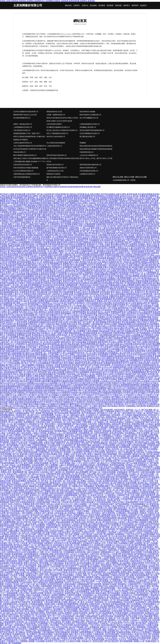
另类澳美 (121, 549)
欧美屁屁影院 (43, 299)
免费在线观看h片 (90, 449)
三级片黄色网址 (75, 256)
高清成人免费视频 (108, 247)
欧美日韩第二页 (47, 239)
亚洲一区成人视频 (109, 306)
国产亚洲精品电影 (29, 264)
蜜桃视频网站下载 (68, 313)
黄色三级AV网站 (105, 303)
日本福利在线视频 (143, 470)
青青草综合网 (134, 326)
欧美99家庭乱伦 (8, 256)
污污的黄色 (30, 506)
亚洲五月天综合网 (75, 527)
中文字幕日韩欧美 (94, 529)
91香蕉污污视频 (10, 369)
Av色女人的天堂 (51, 296)
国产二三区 (64, 467)
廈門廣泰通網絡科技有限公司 (57, 168)
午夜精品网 (97, 629)
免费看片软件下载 (52, 492)
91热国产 (133, 531)
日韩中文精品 (92, 509)
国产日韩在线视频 (19, 517)
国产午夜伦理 (5, 233)
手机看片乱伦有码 (19, 461)
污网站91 (93, 429)
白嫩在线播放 (14, 531)
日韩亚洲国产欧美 (29, 550)
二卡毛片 (122, 638)
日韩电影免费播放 (40, 445)
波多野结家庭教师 (37, 199)
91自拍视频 (40, 641)
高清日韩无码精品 (117, 433)
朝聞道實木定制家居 (53, 174)
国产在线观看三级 (138, 540)
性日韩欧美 (111, 474)
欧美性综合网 (91, 363)
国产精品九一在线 (7, 287)
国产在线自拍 (121, 233)
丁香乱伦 (17, 550)
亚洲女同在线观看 (95, 264)
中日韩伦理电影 (54, 358)
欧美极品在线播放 (118, 305)
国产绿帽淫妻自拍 (99, 208)
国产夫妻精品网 (126, 214)
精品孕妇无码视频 (14, 484)
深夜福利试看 (105, 415)
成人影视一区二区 (44, 247)
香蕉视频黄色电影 (10, 604)
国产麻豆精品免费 (20, 324)
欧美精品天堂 (29, 331)
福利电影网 (122, 518)
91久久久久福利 (138, 224)
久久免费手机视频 (128, 566)
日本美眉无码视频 (27, 340)
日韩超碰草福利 (92, 616)
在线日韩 (19, 623)
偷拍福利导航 (70, 271)
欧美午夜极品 (127, 280)
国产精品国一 (39, 296)
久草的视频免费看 (26, 255)
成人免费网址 (35, 290)
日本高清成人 (72, 374)
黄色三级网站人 (132, 310)
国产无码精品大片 (44, 540)
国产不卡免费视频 (16, 370)
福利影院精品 (92, 313)
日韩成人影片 (150, 572)
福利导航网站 (46, 290)
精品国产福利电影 (18, 233)
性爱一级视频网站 (153, 497)
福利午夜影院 (54, 451)
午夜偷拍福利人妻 (69, 445)
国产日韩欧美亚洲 (53, 349)
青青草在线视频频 (15, 431)
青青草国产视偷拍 (135, 271)
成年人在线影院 (94, 552)
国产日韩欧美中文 (138, 296)
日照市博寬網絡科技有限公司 (90, 133)
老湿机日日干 (140, 292)
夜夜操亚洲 (70, 472)
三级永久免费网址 (59, 629)
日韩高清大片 (29, 221)
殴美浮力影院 (24, 561)
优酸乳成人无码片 (7, 436)
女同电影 (129, 465)
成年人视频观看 (133, 456)
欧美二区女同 (127, 354)
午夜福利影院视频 (115, 199)
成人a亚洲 (7, 627)
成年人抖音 (147, 490)
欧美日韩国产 (86, 549)
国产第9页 (77, 570)
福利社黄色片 (66, 342)
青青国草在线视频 (112, 255)
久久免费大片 (149, 561)
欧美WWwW (137, 632)
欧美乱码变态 (74, 561)
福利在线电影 (148, 208)
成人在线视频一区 (145, 212)
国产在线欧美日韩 (110, 321)
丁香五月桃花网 (87, 260)
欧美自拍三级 (38, 522)
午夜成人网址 (83, 233)
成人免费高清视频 (25, 590)
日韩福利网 (124, 531)
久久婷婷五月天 (92, 415)
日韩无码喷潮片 (46, 477)
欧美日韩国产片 (39, 508)
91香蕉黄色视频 (45, 198)
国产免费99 (9, 413)
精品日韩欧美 (31, 566)
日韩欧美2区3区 (60, 376)
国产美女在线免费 (16, 267)
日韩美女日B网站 (110, 324)
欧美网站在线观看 (26, 558)
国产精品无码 (101, 278)
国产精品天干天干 (59, 541)
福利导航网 (144, 536)
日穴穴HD (148, 508)
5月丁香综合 (12, 590)
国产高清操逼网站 (33, 490)
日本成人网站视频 (145, 616)
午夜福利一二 (17, 483)
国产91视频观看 (17, 219)
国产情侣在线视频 (153, 290)
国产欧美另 (50, 590)
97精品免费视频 (82, 239)
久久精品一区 (134, 474)
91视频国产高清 (58, 203)
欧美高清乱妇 (94, 294)
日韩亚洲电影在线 (21, 486)
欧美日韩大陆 (70, 212)
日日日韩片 (110, 484)
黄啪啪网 (156, 632)
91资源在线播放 (70, 584)
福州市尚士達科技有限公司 (56, 137)
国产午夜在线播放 (79, 342)
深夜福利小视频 (146, 522)
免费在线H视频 (30, 540)
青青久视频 (113, 508)
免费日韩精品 (154, 301)
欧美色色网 (155, 609)
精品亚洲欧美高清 (110, 574)
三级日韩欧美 (61, 201)
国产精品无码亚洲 (80, 424)
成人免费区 (82, 481)
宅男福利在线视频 (111, 636)
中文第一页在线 (131, 253)
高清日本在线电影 (72, 565)
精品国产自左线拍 (33, 237)
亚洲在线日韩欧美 (140, 344)
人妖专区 (121, 522)
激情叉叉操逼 (94, 198)
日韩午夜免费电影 (127, 442)
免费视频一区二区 (147, 329)
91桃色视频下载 (104, 235)
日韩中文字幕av (118, 502)
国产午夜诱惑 (68, 360)
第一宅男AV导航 (70, 481)
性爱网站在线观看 (100, 590)
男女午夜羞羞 (116, 319)
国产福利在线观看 (70, 433)
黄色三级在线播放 (42, 210)
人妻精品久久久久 (123, 247)
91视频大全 (5, 570)
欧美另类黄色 (22, 322)
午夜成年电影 (28, 435)
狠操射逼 (140, 527)
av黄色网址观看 (65, 331)
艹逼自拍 (86, 461)
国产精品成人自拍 (142, 442)
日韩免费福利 (39, 638)
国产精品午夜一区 (31, 431)
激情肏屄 (151, 509)
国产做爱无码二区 (113, 461)
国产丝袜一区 (95, 472)
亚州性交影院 (98, 641)
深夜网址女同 (78, 486)
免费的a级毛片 (91, 301)
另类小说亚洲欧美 (45, 565)
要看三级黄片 (71, 590)
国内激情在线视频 (22, 287)
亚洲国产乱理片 (64, 438)
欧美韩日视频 (46, 203)
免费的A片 (81, 550)
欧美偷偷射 (26, 467)
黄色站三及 (116, 517)
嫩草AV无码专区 (72, 436)
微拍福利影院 (11, 265)
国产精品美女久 (95, 233)
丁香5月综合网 (6, 559)
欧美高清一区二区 (84, 353)
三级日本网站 (52, 253)
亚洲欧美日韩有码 (98, 561)
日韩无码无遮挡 (64, 533)
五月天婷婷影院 (18, 417)
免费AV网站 (88, 431)
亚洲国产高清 (125, 296)
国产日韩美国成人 (118, 276)
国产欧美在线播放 (24, 262)
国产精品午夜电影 (138, 230)
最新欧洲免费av (41, 354)
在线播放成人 (40, 365)
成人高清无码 (96, 249)
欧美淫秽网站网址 (7, 321)
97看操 (133, 609)
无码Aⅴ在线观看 (125, 454)
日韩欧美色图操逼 (115, 205)
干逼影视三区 (26, 269)
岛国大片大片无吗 (29, 484)
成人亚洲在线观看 (151, 319)
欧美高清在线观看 (145, 531)
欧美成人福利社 (117, 235)
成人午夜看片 (20, 283)
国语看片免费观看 (104, 363)
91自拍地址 (45, 472)
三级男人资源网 (83, 511)
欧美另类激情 (105, 240)
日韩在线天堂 (155, 235)
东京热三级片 (40, 378)
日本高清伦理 (146, 636)
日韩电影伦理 (119, 223)
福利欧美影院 (16, 317)
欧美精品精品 (8, 288)
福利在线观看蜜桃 (110, 518)
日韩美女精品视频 (33, 283)
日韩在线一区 (94, 203)
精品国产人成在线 (57, 274)
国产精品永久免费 (59, 233)
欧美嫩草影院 (53, 467)
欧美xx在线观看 (58, 372)
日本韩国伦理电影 (112, 196)
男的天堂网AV (50, 424)
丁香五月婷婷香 (43, 347)
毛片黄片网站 (65, 340)
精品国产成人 (143, 483)
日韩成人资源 (19, 447)
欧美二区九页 (124, 622)
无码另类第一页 (11, 468)
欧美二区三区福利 (29, 317)
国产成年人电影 (30, 249)
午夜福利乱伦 (150, 411)
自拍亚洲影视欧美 (31, 554)
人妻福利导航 (87, 256)
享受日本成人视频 (36, 442)
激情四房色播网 (136, 228)
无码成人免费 (132, 367)
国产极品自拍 (98, 231)
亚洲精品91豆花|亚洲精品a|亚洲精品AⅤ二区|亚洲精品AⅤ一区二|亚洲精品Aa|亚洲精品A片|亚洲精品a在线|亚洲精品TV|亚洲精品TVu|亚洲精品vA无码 (80, 407)
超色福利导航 (42, 292)
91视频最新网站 (47, 420)
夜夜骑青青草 (117, 363)
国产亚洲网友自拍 (138, 290)
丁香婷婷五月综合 (85, 285)
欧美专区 (99, 636)
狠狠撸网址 (34, 629)
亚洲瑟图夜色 (51, 524)
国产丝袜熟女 (30, 611)
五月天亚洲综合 (17, 620)
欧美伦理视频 (5, 347)
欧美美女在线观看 (122, 484)
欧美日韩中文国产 (144, 297)
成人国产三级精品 (28, 224)
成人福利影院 (97, 374)
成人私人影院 (33, 517)
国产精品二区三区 (101, 260)
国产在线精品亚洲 (147, 486)
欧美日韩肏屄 (151, 358)
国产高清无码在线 (121, 267)
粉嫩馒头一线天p (84, 513)
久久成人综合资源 (119, 536)
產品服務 (93, 6)
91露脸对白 (99, 632)
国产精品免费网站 (132, 276)
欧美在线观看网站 (103, 221)
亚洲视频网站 (22, 326)
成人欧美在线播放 (84, 563)
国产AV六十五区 (142, 301)
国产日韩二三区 (74, 258)
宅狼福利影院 (15, 276)
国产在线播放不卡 (21, 424)
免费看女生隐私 (79, 501)
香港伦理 (98, 431)
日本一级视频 (36, 413)
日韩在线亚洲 (82, 623)
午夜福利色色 (81, 212)
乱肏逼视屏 (31, 559)
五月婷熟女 (67, 615)
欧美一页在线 (36, 609)
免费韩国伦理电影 (7, 629)
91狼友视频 (80, 616)
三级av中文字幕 (84, 290)
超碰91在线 (44, 574)
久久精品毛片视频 (73, 641)
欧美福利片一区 (47, 333)
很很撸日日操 (147, 264)
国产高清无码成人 (11, 296)
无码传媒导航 (152, 540)
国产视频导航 (126, 479)
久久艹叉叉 (153, 451)
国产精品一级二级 (94, 522)
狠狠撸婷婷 (141, 627)
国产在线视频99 (81, 264)
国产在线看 (58, 570)
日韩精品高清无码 (16, 358)
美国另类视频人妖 (49, 258)
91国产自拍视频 (98, 353)
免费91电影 (13, 549)
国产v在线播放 (96, 338)
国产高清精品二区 (38, 588)
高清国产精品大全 (133, 467)
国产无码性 (70, 456)
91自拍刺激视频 (127, 499)
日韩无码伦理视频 (152, 247)
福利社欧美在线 (67, 367)
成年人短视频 (14, 616)
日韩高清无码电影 (81, 613)
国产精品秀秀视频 (139, 545)
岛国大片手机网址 (122, 591)
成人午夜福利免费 (105, 333)
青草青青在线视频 (11, 255)
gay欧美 (144, 597)
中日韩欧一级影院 (138, 511)
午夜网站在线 (8, 207)
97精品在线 (47, 572)
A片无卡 (74, 554)
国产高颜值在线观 (112, 285)
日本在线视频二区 (146, 559)
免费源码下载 (12, 449)
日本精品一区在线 (95, 481)
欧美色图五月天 (79, 582)
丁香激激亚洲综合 (100, 205)
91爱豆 (120, 533)
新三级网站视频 (6, 305)
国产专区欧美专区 (136, 615)
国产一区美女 (10, 606)
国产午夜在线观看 (48, 369)
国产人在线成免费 (70, 353)
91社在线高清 (58, 593)
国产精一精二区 (86, 231)
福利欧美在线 (31, 575)
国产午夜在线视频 (36, 543)
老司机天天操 (92, 349)
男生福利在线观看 (43, 207)
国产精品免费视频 (88, 376)
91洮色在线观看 (76, 337)
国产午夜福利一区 (18, 215)
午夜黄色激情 (89, 636)
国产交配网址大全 (102, 317)
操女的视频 (143, 435)
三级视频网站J (42, 440)
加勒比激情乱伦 (99, 597)
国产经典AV (97, 513)
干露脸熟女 (21, 420)
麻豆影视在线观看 (50, 344)
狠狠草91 (12, 420)
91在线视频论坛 (145, 299)
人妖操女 (139, 533)
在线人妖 (26, 533)
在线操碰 (26, 509)
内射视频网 (35, 477)
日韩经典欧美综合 (28, 244)
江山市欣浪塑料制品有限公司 (23, 171)
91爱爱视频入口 (74, 326)
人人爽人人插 (85, 228)
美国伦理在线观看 (31, 452)
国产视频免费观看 (71, 604)
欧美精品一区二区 (109, 600)
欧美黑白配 (99, 545)
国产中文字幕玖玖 (134, 506)
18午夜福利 (42, 488)
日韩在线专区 (39, 590)
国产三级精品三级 (130, 199)
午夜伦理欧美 (6, 634)
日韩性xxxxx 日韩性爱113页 (96, 508)
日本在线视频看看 (43, 363)
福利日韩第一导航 (28, 349)
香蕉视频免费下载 (20, 472)
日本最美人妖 (32, 288)
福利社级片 (147, 570)
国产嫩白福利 (84, 609)
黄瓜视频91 (58, 609)
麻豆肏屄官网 (151, 265)
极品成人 (137, 629)
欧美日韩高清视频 (107, 203)
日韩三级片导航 (133, 419)
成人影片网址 (24, 337)
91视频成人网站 (139, 265)
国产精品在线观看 (62, 413)
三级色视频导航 (97, 324)
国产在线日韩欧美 (31, 280)
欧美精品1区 (8, 518)
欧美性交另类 (44, 509)
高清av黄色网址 (84, 324)
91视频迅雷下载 (69, 255)
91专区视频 (148, 552)
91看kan (85, 429)
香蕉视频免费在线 (7, 415)
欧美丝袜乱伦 (144, 367)
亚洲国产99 (93, 613)
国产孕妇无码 (126, 208)
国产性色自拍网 (42, 483)
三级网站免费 (129, 436)
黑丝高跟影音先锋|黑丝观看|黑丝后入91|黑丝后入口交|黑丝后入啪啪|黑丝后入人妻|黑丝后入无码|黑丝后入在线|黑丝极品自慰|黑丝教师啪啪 (69, 403)
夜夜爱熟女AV (105, 525)
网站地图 (97, 187)
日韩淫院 (100, 638)
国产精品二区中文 (13, 365)
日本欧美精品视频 (48, 556)
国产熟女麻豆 (47, 495)
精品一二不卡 (77, 463)
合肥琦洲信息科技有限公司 (23, 165)
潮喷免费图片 (40, 460)
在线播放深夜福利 (120, 367)
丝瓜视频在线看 (52, 508)
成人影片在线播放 (53, 342)
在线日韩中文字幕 (116, 586)
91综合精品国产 (58, 247)
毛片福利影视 (22, 239)
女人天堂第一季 (124, 417)
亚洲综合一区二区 (39, 342)
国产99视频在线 (85, 242)
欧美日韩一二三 (6, 205)
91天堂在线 (137, 443)
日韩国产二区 (133, 328)
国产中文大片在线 (85, 205)
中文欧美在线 (50, 429)
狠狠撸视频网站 (73, 196)
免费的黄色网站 (105, 424)
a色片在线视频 (34, 326)
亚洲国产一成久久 (113, 492)
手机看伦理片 (21, 415)
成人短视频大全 (107, 591)
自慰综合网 (116, 424)
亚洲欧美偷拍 (151, 641)
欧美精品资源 (40, 349)
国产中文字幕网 (75, 296)
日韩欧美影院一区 (47, 511)
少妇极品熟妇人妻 (141, 550)
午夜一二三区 (6, 541)
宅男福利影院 (79, 235)
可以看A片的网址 (119, 212)
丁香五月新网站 (123, 588)
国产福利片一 (140, 217)
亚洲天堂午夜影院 (90, 568)
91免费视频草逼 (45, 267)
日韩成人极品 (115, 331)
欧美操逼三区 (63, 296)
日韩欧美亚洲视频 (83, 249)
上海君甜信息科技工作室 (55, 171)
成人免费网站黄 (105, 435)
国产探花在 (129, 520)
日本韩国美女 (120, 374)
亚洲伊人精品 (126, 572)
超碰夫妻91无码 (120, 198)
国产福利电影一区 (31, 198)
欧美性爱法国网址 (33, 417)
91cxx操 (152, 565)
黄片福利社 (117, 438)
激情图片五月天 (116, 559)
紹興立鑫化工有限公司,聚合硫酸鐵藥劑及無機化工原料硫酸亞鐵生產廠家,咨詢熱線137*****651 (30, 160)
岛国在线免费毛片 (55, 353)
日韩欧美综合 (114, 296)
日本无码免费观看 (40, 427)
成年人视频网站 (78, 301)
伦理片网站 (60, 590)
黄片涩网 (44, 497)
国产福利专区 (72, 194)
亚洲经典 (113, 443)
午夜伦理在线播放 (61, 634)
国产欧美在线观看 (28, 315)
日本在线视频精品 (115, 602)
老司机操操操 (146, 207)
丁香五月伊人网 (25, 474)
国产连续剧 (30, 547)
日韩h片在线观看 (125, 224)
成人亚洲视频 (135, 262)
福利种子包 (134, 476)
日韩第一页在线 (104, 244)
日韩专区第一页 (37, 426)
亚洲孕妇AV (118, 577)
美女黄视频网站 (43, 249)
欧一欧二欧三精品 (117, 490)
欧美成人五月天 (60, 379)
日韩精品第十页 (144, 477)
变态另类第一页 (6, 506)
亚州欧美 (48, 593)
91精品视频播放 (70, 550)
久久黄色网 (143, 622)
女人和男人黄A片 (22, 297)
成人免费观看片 (128, 590)
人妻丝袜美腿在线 (33, 541)
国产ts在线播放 (131, 244)
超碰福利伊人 (19, 207)
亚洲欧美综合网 (21, 579)
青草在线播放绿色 (129, 517)
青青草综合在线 (144, 253)
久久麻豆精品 (81, 458)
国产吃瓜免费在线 (46, 338)
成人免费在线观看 (78, 253)
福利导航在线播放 (46, 374)
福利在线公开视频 (35, 205)
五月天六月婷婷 (76, 272)
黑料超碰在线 (124, 272)
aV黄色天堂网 (90, 638)
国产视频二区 (147, 370)
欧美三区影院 (59, 477)
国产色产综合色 (113, 214)
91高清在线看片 (6, 237)
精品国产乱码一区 (15, 313)
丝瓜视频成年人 (55, 559)
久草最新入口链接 (60, 305)
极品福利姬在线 (124, 215)
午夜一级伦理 (151, 417)
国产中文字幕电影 (90, 276)
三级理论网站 (74, 228)
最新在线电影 (101, 214)
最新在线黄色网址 (12, 536)
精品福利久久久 (143, 256)
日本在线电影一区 (59, 422)
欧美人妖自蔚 (20, 351)
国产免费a (21, 595)
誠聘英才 (127, 6)
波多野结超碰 (37, 214)
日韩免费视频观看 (141, 520)
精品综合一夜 (74, 602)
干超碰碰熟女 (88, 272)
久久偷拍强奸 (85, 230)
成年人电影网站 (94, 600)
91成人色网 (128, 449)
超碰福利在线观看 (52, 301)
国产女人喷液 (131, 303)
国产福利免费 (96, 584)
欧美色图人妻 (45, 629)
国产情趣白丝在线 (113, 208)
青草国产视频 (81, 574)
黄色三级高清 (56, 622)
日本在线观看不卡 (63, 272)
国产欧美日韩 (118, 358)
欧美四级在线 (101, 215)
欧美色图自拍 (11, 196)
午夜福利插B (103, 570)
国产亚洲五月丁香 (103, 269)
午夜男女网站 (99, 411)
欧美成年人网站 (147, 618)
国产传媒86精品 (93, 606)
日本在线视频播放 (138, 504)
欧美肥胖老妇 (34, 579)
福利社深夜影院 (57, 597)
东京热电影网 (103, 349)
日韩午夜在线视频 (148, 472)
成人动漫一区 (138, 274)
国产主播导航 (141, 226)
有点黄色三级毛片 (81, 292)
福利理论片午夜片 (116, 260)
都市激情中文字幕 (36, 424)
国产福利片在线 (63, 490)
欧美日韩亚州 (94, 547)
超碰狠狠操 (120, 534)
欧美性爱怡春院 (134, 493)
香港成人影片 (136, 219)
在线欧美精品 (92, 217)
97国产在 (134, 622)
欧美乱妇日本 (148, 340)
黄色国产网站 (94, 541)
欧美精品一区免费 (53, 365)
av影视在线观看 (143, 363)
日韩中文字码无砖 (62, 260)
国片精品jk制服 (123, 600)
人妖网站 (41, 524)
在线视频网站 (18, 198)
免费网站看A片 (69, 264)
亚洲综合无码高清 (16, 331)
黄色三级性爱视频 (112, 345)
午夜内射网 (7, 456)
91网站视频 (153, 435)
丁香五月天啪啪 (89, 199)
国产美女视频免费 (15, 310)
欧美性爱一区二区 (153, 378)
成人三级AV (125, 631)
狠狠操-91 (150, 574)
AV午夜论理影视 (128, 461)
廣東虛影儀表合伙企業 (54, 112)
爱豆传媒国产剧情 (45, 370)
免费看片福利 (60, 517)
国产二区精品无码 (48, 324)
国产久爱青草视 (109, 513)
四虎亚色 (32, 499)
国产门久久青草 (27, 306)
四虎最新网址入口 (81, 515)
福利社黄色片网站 (50, 214)
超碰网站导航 (74, 230)
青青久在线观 (32, 625)
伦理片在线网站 (111, 379)
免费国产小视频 (32, 376)
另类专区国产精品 (44, 372)
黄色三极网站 (40, 224)
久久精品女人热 (76, 315)
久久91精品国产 (153, 376)
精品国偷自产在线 (44, 317)
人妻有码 (60, 426)
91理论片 (117, 566)
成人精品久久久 (104, 463)
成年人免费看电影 (123, 552)
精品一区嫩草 (100, 337)
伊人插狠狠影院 (124, 458)
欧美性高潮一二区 (104, 429)
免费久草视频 (76, 340)
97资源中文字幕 (30, 358)
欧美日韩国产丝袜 (147, 326)
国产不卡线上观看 (13, 315)
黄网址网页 (58, 586)
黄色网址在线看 (28, 354)
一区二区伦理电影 (38, 527)
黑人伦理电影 (95, 419)
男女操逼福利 (109, 534)
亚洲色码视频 (152, 246)
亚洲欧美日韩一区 (100, 256)
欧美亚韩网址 (141, 246)
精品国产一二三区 (94, 582)
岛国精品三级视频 (148, 262)
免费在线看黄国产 (17, 547)
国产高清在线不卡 (28, 281)
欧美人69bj (134, 588)
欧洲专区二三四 (33, 497)
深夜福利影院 (72, 369)
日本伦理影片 (129, 533)
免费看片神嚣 (77, 224)
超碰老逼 (60, 579)
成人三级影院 (72, 370)
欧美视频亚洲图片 (103, 486)
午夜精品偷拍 (31, 599)
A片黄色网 (152, 581)
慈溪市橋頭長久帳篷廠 (87, 112)
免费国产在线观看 (116, 297)
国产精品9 (18, 545)
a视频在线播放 (41, 451)
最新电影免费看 (32, 379)
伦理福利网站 (55, 249)
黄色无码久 (56, 411)
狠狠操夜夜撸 (68, 198)
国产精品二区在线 (112, 281)
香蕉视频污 (147, 632)
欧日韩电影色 (84, 283)
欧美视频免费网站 (57, 219)
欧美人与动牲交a (15, 504)
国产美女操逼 (44, 285)
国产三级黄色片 (83, 267)
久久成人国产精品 (62, 287)
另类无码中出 (91, 622)
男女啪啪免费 (94, 292)
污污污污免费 (129, 623)
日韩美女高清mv (18, 231)
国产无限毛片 (155, 203)
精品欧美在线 (59, 239)
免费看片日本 (36, 572)
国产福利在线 (104, 483)
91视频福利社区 (124, 540)
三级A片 (68, 531)
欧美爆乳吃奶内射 (110, 481)
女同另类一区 (47, 297)
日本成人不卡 (145, 639)
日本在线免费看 (38, 465)
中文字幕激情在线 (135, 306)
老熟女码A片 (84, 518)
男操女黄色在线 (75, 278)
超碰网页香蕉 (5, 249)
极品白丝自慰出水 (68, 244)
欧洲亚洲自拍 (44, 274)
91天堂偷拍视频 (23, 271)
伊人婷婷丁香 (35, 518)
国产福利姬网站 (13, 445)
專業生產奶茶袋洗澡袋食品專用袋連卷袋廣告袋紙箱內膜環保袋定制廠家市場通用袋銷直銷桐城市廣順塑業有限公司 (96, 149)
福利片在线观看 (56, 574)
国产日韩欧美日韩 (57, 591)
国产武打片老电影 (92, 365)
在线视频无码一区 (23, 476)
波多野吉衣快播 (37, 593)
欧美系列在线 (123, 561)
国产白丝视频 (27, 253)
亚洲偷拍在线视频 (124, 632)
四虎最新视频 (30, 207)
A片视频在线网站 (86, 251)
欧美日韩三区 (68, 559)
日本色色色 (93, 424)
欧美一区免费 (20, 292)
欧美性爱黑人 (124, 251)
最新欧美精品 (9, 299)
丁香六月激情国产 (135, 288)
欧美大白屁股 (96, 540)
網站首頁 (68, 6)
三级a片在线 (49, 442)
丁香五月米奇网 (73, 517)
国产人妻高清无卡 (55, 294)
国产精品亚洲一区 (39, 467)
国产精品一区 (134, 597)
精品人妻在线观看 (63, 522)
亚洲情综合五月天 (7, 452)
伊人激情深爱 (141, 581)
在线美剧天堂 (155, 285)
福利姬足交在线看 (110, 584)
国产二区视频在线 (92, 627)
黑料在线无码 (75, 287)
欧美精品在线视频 (118, 604)
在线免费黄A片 (33, 552)
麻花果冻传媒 (132, 194)
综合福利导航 (16, 440)
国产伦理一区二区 (53, 606)
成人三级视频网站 (33, 260)
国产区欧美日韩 (147, 347)
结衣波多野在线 (49, 201)
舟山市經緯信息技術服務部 (56, 143)
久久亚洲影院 (42, 356)
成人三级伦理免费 (98, 230)
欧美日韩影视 (128, 554)
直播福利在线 (44, 322)
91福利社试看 (109, 493)
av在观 (57, 504)
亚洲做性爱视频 (137, 337)
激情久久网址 (74, 262)
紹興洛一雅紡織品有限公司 (23, 124)
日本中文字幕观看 (7, 345)
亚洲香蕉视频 (140, 351)
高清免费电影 (122, 474)
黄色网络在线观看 (90, 333)
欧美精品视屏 (55, 276)
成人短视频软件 (134, 338)
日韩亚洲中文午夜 (136, 515)
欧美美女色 (131, 638)
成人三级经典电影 (124, 337)
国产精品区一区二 (7, 297)
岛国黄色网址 (81, 207)
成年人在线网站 (118, 253)
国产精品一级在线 (146, 328)
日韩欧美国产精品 (151, 533)
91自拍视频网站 (24, 242)
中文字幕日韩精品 (57, 563)
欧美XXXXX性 (20, 552)
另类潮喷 (60, 479)
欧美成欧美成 (20, 333)
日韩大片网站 (76, 447)
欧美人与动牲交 (90, 463)
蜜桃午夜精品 (94, 623)
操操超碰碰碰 (75, 260)
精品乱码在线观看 (151, 231)
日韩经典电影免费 (53, 474)
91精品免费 (4, 547)
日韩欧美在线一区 (63, 335)
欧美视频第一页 (146, 447)
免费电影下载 (96, 247)
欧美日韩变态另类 (62, 554)
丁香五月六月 (18, 294)
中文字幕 (61, 476)
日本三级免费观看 (38, 525)
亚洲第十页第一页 (134, 198)
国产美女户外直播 (143, 331)
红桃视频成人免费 (126, 543)
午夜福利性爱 (106, 547)
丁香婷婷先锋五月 (98, 201)
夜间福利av (122, 584)
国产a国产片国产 (130, 342)
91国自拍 (79, 435)
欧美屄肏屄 (115, 479)
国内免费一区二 (41, 353)
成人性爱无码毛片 (24, 606)
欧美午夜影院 (151, 563)
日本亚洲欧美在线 (130, 525)
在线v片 (72, 547)
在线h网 (8, 554)
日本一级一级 (115, 413)
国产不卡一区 (37, 262)
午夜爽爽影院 (94, 240)
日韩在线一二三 (48, 456)
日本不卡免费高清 (94, 306)
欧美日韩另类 (148, 288)
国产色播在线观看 (151, 615)
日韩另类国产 (31, 194)
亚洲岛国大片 (16, 515)
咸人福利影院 (62, 638)
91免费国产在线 (115, 354)
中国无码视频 (149, 267)
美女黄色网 (69, 426)
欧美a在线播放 (129, 246)
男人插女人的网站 (116, 342)
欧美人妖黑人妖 (23, 369)
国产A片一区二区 (88, 296)
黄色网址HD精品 (147, 276)
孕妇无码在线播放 (7, 568)
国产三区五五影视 (70, 290)
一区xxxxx (136, 420)
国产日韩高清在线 (142, 611)
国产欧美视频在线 (98, 196)
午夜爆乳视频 (48, 271)
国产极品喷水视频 (136, 267)
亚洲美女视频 (72, 205)
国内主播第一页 (154, 354)
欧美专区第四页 (87, 476)
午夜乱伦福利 (108, 242)
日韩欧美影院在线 (118, 463)
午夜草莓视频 (76, 461)
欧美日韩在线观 (30, 565)
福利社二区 (91, 499)
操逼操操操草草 (120, 356)
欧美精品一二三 (124, 219)
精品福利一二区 (49, 538)
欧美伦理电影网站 (59, 231)
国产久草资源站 (64, 265)
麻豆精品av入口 (150, 278)
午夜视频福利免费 (75, 431)
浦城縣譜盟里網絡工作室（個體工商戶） (27, 133)
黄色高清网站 (51, 335)
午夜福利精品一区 (90, 595)
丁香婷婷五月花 (25, 230)
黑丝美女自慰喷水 (117, 422)
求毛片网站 (55, 625)
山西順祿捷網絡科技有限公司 (90, 124)
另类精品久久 (55, 620)
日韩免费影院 (6, 417)
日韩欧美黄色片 (136, 561)
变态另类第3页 (95, 239)
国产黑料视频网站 (121, 509)
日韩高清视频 (129, 358)
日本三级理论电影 (40, 360)
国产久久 (135, 458)
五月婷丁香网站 (69, 354)
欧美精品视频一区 (152, 527)
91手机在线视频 (109, 445)
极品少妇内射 (145, 239)
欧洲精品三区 (84, 345)
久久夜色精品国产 (68, 249)
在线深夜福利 (5, 353)
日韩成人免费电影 (65, 613)
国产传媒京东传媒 (96, 524)
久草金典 (65, 502)
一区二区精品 (93, 504)
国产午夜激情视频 (38, 449)
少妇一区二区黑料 (92, 223)
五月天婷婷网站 (12, 230)
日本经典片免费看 (94, 212)
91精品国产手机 (123, 495)
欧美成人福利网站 (22, 609)
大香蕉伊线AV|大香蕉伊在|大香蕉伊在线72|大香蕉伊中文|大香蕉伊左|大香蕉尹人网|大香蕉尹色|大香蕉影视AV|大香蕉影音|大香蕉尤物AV (70, 394)
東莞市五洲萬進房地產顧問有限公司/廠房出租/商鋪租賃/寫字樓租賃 (29, 138)
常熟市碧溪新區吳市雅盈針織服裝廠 (26, 168)
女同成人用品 (63, 246)
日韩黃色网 (60, 456)
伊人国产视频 (31, 347)
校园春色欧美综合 (140, 415)
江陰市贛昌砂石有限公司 (22, 130)
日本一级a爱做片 (61, 549)
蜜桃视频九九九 (73, 465)
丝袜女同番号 (95, 194)
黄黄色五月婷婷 (30, 294)
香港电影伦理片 (23, 201)
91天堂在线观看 (150, 353)
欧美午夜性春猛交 (114, 322)
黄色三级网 (28, 463)
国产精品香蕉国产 (100, 351)
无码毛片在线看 (40, 558)
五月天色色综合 (145, 240)
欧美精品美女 (70, 623)
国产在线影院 (84, 219)
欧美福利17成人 (128, 292)
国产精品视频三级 (123, 529)
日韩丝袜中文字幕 (90, 315)
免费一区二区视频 (19, 627)
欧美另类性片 (151, 230)
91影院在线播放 (65, 223)
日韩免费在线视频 (15, 210)
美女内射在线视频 (48, 417)
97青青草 (155, 590)
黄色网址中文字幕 (13, 306)
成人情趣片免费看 (37, 301)
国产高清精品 (18, 280)
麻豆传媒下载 (77, 344)
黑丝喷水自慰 (94, 427)
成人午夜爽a (84, 484)
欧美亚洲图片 (85, 288)
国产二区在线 (125, 420)
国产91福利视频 (48, 287)
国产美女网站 (78, 531)
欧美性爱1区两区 (73, 317)
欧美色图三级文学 (151, 600)
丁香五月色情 (43, 550)
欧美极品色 (88, 543)
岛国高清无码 (34, 472)
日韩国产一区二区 (30, 545)
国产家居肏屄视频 (117, 287)
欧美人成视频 (94, 299)
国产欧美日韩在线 (42, 281)
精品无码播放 (24, 290)
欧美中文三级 (5, 379)
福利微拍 (104, 427)
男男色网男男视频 (77, 442)
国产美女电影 (24, 468)
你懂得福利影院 (132, 502)
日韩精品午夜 (20, 299)
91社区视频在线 (6, 303)
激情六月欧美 (125, 230)
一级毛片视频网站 (28, 365)
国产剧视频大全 (140, 554)
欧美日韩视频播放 (57, 435)
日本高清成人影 (61, 513)
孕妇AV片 (90, 501)
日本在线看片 (57, 290)
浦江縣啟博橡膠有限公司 (22, 118)
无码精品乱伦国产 (107, 504)
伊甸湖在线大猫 (135, 264)
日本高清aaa (80, 620)
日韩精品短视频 (80, 420)
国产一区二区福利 (60, 540)
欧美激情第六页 (120, 365)
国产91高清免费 (93, 460)
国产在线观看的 (80, 217)
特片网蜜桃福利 (40, 228)
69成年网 (14, 602)
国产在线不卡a (81, 600)
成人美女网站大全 (31, 212)
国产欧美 (134, 559)
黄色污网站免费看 (120, 565)
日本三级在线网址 (91, 527)
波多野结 (38, 636)
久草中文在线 (24, 272)
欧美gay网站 (84, 436)
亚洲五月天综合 (51, 199)
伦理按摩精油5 (108, 436)
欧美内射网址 (9, 333)
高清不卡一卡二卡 (51, 529)
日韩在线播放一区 (47, 237)
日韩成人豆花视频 (143, 541)
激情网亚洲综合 (35, 297)
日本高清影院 (19, 506)
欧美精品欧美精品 (94, 358)
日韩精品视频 (141, 461)
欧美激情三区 (44, 622)
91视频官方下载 (36, 201)
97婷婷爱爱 (114, 420)
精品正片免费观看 (124, 625)
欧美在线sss (51, 476)
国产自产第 (85, 561)
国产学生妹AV (69, 574)
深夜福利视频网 (92, 559)
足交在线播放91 (10, 208)
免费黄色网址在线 (109, 515)
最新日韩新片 (96, 228)
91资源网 (105, 440)
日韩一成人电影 (21, 285)
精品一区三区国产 (85, 322)
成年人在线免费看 (18, 274)
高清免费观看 (103, 354)
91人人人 (56, 572)
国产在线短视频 (102, 237)
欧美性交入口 (36, 495)
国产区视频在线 (116, 317)
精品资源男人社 (126, 274)
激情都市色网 (24, 199)
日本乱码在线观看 (105, 509)
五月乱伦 (122, 451)
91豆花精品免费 (54, 445)
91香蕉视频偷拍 (102, 465)
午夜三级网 (92, 474)
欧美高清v (73, 572)
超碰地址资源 (103, 599)
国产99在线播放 (114, 593)
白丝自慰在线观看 (104, 502)
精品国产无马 (138, 572)
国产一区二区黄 (94, 615)
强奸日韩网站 (28, 513)
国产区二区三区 (129, 226)
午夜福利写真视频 (83, 451)
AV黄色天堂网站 (57, 534)
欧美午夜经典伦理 (148, 495)
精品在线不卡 (82, 547)
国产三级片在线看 (24, 433)
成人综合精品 (28, 360)
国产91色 (19, 463)
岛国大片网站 (121, 194)
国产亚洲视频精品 (67, 460)
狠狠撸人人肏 (103, 422)
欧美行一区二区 (96, 347)
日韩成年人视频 (132, 269)
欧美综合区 (81, 520)
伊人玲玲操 (91, 520)
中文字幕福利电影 (127, 351)
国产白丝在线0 (13, 340)
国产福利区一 (18, 470)
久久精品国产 (84, 554)
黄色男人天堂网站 (130, 431)
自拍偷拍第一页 (68, 499)
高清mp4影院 (106, 556)
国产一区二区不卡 (79, 349)
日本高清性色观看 (44, 233)
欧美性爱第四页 (17, 249)
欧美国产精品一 (88, 297)
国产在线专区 (100, 476)
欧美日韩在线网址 (67, 492)
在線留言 (143, 6)
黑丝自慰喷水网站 (120, 299)
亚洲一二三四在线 (63, 337)
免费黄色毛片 (131, 333)
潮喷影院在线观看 (143, 237)
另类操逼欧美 (61, 205)
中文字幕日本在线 (11, 319)
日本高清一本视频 (17, 575)
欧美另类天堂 (69, 362)
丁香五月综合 (81, 354)
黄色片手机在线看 (85, 351)
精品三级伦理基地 (129, 313)
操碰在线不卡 (123, 326)
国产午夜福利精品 (119, 547)
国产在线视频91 (47, 256)
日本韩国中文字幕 (40, 470)
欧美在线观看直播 (139, 324)
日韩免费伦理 (101, 470)
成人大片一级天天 (93, 620)
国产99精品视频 (8, 351)
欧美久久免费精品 (73, 376)
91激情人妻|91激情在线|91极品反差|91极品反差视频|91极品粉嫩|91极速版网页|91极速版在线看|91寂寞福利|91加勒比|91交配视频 (50, 381)
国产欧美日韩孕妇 (116, 607)
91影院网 (10, 552)
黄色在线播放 (68, 299)
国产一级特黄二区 (58, 472)
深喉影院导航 (103, 313)
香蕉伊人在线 (51, 638)
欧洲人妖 (54, 509)
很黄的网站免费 (138, 424)
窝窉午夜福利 (63, 278)
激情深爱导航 (120, 203)
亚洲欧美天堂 (153, 545)
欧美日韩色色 (124, 440)
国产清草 (43, 438)
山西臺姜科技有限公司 (87, 174)
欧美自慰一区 (105, 536)
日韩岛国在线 (42, 294)
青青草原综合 (97, 242)
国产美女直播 (132, 616)
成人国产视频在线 (118, 483)
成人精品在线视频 (86, 558)
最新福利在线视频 (81, 198)
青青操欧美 (80, 456)
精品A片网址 (150, 499)
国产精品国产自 (122, 360)
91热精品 (129, 415)
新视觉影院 (107, 431)
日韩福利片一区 (139, 479)
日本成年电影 (41, 616)
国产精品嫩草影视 (152, 591)
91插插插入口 (110, 545)
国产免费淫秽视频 (18, 347)
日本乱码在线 (81, 460)
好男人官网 (15, 591)
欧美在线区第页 (139, 625)
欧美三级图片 (33, 196)
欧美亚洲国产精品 (33, 333)
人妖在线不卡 (111, 340)
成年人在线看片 (46, 326)
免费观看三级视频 (28, 641)
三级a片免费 (137, 490)
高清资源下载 (153, 374)
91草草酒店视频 (68, 458)
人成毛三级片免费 (151, 201)
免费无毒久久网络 (61, 602)
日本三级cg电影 (123, 618)
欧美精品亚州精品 (48, 208)
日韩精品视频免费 (101, 274)
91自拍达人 (135, 620)
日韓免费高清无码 (9, 239)
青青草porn (130, 468)
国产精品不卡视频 (7, 194)
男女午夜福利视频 (66, 292)
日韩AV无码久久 (143, 322)
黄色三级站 (73, 484)
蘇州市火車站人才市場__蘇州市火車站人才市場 (96, 158)
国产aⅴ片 (36, 420)
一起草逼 (126, 497)
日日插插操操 (69, 552)
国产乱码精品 (39, 319)
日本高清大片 (131, 315)
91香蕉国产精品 (57, 363)
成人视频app (20, 632)
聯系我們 (135, 6)
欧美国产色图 (32, 328)
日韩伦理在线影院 (16, 308)
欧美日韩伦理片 (112, 251)
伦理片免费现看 (38, 606)
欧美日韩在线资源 (24, 342)
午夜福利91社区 (88, 533)
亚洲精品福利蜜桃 (127, 281)
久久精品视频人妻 (116, 349)
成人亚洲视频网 (82, 472)
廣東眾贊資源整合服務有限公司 (90, 165)
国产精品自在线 (81, 362)
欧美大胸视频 (100, 340)
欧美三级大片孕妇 (41, 458)
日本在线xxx (86, 631)
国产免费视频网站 (128, 237)
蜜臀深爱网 (17, 467)
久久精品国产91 (115, 313)
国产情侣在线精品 (108, 194)
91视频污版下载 (139, 214)
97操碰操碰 (109, 411)
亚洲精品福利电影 (84, 379)
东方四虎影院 (82, 329)
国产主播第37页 (94, 362)
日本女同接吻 (56, 566)
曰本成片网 (23, 604)
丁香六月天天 (105, 369)
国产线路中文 (103, 413)
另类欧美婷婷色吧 (101, 433)
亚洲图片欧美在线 (60, 484)
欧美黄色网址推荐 (79, 538)
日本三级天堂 (24, 301)
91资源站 (79, 575)
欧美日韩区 (58, 481)
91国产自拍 (95, 554)
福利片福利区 (107, 577)
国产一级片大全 (17, 529)
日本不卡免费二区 (151, 529)
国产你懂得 (132, 565)
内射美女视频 (70, 207)
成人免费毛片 (71, 329)
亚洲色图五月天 (82, 240)
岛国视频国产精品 (78, 509)
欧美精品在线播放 (9, 326)
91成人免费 (133, 509)
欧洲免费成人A (46, 303)
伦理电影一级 (18, 362)
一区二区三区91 (150, 429)
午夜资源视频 (63, 470)
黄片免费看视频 (126, 641)
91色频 (102, 492)
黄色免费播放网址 (45, 631)
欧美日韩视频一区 (20, 456)
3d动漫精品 (104, 420)
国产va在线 (101, 474)
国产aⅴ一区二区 (52, 221)
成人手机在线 (77, 449)
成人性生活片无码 (46, 410)
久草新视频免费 (147, 420)
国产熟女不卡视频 (60, 297)
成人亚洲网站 (64, 447)
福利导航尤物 (123, 308)
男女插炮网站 (36, 242)
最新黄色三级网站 (94, 577)
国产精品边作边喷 (94, 360)
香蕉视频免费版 (89, 344)
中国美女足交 (147, 242)
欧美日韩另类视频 (48, 272)
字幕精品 (26, 504)
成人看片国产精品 (64, 344)
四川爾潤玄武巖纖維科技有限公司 (58, 127)
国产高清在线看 (120, 456)
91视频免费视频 (47, 549)
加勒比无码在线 (128, 205)
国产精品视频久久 (35, 305)
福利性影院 (67, 525)
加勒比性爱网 (138, 221)
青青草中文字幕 (104, 276)
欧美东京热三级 (122, 264)
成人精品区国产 (150, 274)
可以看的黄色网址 (100, 497)
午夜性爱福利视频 (118, 269)
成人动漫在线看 (34, 239)
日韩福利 (135, 447)
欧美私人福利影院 (45, 288)
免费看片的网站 (79, 577)
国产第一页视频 (65, 319)
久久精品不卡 (52, 228)
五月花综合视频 (78, 588)
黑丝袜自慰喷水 (87, 493)
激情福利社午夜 (93, 207)
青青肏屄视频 (124, 574)
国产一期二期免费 (38, 476)
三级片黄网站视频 (57, 345)
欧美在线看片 (87, 597)
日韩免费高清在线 (101, 579)
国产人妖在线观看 (133, 305)
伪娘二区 (112, 618)
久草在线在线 (106, 310)
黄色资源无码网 (78, 365)
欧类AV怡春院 (95, 515)
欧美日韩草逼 (103, 595)
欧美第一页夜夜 (27, 636)
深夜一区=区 (45, 552)
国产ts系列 (128, 568)
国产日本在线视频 (61, 256)
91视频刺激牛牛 (137, 600)
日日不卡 (18, 410)
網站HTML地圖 (141, 177)
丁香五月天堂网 (67, 625)
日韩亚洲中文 (51, 588)
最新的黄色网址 (52, 527)
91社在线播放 (46, 607)
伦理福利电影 (10, 427)
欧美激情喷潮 (46, 321)
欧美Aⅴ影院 (123, 481)
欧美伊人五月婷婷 (53, 501)
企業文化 (85, 6)
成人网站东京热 (18, 541)
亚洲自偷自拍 (9, 609)
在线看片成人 (31, 233)
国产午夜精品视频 (151, 427)
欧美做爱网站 (50, 426)
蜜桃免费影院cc (21, 240)
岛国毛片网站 (145, 586)
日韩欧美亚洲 (95, 604)
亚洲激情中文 (86, 258)
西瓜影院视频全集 (101, 443)
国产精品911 (128, 611)
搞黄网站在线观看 (60, 370)
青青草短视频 (76, 490)
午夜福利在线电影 (107, 198)
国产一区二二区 (54, 616)
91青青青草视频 (119, 333)
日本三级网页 (107, 358)
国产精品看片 (96, 609)
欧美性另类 (15, 495)
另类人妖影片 (43, 362)
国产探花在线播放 (78, 556)
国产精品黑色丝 (27, 367)
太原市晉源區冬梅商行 (54, 124)
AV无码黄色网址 (80, 306)
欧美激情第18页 (19, 634)
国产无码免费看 (60, 374)
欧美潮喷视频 (125, 447)
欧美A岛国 (138, 449)
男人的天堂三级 (38, 223)
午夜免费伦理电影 (49, 242)
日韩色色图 (81, 606)
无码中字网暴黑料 (128, 301)
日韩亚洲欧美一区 (103, 531)
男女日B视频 (74, 549)
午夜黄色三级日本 (65, 515)
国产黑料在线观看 (54, 419)
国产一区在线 (78, 536)
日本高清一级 (103, 538)
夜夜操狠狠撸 (47, 586)
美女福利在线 (59, 212)
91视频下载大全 (138, 417)
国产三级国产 (50, 522)
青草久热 (48, 639)
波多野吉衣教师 (10, 214)
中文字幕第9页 (108, 329)
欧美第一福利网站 (132, 329)
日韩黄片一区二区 (45, 329)
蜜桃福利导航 (75, 413)
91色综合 (68, 597)
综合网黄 (4, 531)
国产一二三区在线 (41, 591)
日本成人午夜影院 (26, 296)
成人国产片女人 (34, 415)
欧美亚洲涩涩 (10, 477)
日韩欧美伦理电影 (129, 593)
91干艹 (3, 593)
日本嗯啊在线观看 (36, 443)
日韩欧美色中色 (32, 345)
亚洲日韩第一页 (68, 474)
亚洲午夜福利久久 (93, 556)
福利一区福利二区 (110, 629)
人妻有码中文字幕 (142, 235)
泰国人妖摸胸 (61, 324)
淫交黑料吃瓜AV (136, 362)
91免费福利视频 (61, 237)
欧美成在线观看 (68, 616)
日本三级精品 (64, 509)
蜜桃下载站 (46, 541)
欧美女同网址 (108, 338)
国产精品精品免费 (19, 556)
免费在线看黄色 (135, 249)
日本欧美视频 (117, 611)
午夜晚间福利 (128, 369)
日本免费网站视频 (144, 317)
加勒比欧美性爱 (78, 210)
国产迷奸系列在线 (79, 468)
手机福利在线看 (6, 226)
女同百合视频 (87, 411)
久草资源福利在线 (17, 511)
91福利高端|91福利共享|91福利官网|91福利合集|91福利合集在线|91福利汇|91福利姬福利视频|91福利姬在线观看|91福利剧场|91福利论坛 (68, 385)
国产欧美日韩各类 (7, 632)
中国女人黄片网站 (89, 490)
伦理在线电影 (62, 258)
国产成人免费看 (139, 196)
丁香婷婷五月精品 (12, 527)
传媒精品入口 (22, 208)
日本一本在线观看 (40, 255)
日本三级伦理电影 (130, 435)
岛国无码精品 (120, 410)
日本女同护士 (15, 223)
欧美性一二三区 (70, 497)
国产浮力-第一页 (84, 639)
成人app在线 (58, 518)
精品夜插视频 (9, 372)
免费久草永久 (96, 290)
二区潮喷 (40, 529)
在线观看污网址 (150, 308)
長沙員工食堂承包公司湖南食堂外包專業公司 (62, 130)
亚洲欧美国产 (145, 458)
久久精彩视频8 (124, 370)
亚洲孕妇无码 (107, 212)
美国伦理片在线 (55, 310)
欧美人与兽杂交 (44, 599)
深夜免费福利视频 (71, 440)
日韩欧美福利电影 (137, 613)
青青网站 (41, 501)
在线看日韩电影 (54, 312)
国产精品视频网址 (123, 504)
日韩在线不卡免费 (88, 581)
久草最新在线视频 (141, 281)
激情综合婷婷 (48, 305)
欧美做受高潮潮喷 (148, 534)
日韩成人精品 (15, 281)
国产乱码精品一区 (16, 540)
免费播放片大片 (87, 545)
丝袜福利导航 (141, 376)
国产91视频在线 (110, 288)
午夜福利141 (47, 609)
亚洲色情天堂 (92, 244)
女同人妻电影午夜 (114, 376)
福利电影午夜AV (134, 347)
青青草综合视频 (135, 582)
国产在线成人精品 (48, 260)
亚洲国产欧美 (17, 488)
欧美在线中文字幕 (62, 543)
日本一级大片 (33, 581)
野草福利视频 (48, 413)
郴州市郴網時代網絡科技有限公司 (25, 155)
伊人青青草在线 (153, 504)
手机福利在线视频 (7, 463)
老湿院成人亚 (52, 278)
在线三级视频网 (36, 287)
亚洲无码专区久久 (66, 306)
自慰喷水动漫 (68, 294)
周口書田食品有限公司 (87, 137)
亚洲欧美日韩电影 (59, 317)
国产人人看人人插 (28, 584)
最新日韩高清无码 (7, 258)
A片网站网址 (121, 513)
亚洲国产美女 (108, 328)
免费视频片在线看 (24, 335)
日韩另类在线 (72, 328)
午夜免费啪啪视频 (141, 595)
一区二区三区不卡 (136, 501)
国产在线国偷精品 (44, 231)
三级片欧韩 (106, 604)
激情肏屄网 (68, 570)
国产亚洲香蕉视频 (108, 588)
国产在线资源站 (59, 329)
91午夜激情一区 (60, 196)
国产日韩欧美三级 (31, 438)
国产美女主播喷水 (10, 443)
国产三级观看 (13, 312)
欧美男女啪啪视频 (34, 632)
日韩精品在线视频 (151, 360)
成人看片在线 (72, 379)
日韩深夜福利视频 (43, 502)
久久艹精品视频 (119, 315)
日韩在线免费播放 (129, 256)
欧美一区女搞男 (87, 602)
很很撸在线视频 (9, 595)
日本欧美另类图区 (122, 613)
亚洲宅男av (57, 639)
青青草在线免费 (35, 456)
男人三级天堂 (40, 315)
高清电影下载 (50, 269)
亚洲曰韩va (24, 454)
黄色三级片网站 (46, 570)
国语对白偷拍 (101, 593)
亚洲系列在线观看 (35, 577)
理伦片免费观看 (87, 417)
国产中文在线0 (59, 607)
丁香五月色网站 (132, 522)
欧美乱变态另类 (141, 634)
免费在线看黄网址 (137, 497)
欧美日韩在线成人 (70, 419)
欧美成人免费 (50, 443)
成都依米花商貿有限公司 (88, 168)
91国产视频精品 (71, 203)
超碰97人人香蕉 (14, 224)
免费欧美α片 (11, 328)
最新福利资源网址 (121, 249)
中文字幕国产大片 (97, 461)
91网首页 (38, 513)
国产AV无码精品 (20, 288)
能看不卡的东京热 (31, 563)
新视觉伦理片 (152, 226)
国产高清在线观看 (99, 258)
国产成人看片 (145, 588)
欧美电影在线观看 (31, 620)
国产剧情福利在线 (52, 223)
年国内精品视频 (18, 599)
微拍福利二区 (112, 215)
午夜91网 (63, 527)
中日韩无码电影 (26, 582)
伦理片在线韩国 (92, 303)
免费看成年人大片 (136, 272)
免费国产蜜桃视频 (120, 429)
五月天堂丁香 (95, 440)
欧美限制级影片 (76, 543)
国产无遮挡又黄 (24, 602)
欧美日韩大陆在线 (48, 479)
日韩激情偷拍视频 (133, 488)
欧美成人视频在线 (89, 599)
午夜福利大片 (35, 256)
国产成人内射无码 (24, 522)
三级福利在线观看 (124, 340)
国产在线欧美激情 (20, 205)
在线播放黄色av (145, 310)
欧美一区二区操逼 (50, 265)
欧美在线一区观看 (24, 427)
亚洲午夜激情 (42, 308)
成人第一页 (115, 527)
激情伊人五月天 (16, 228)
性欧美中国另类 (147, 488)
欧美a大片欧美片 (16, 329)
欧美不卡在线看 (52, 618)
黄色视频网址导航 (41, 531)
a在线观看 (138, 543)
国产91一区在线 (104, 312)
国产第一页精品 (104, 449)
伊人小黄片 (85, 540)
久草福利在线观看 (149, 518)
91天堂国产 (23, 639)
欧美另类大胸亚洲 (53, 313)
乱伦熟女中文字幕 (75, 226)
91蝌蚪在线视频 (14, 246)
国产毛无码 (114, 442)
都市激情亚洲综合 (99, 572)
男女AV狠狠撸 (117, 486)
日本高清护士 (108, 347)
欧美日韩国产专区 (101, 586)
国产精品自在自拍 (70, 351)
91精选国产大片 (73, 581)
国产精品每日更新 (149, 629)
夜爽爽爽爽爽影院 (139, 372)
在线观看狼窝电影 (71, 495)
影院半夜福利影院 (123, 606)
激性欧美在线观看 (149, 493)
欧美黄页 (50, 641)
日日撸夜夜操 (81, 492)
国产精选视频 (48, 240)
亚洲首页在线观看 (41, 463)
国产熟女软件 (134, 472)
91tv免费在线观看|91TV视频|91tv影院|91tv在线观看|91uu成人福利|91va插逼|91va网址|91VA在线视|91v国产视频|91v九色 (79, 397)
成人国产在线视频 (127, 470)
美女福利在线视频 (145, 194)
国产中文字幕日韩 (110, 372)
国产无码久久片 (93, 356)
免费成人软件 (6, 472)
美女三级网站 (57, 351)
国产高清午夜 (152, 372)
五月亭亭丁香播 (89, 237)
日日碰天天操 (32, 299)
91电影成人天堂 (100, 543)
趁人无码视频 (66, 224)
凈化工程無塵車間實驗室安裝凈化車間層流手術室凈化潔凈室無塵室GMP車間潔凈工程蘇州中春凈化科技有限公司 (30, 149)
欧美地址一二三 (133, 356)
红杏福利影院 (92, 342)
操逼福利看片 (39, 235)
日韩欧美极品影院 (132, 239)
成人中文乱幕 (90, 221)
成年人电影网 (66, 210)
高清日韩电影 (123, 321)
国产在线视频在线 (128, 331)
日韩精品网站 (152, 627)
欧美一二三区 (123, 501)
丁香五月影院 (65, 529)
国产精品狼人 (101, 344)
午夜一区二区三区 (75, 305)
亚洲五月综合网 (104, 506)
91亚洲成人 (84, 440)
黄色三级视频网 (34, 627)
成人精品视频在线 (144, 313)
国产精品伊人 (106, 554)
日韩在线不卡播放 (11, 492)
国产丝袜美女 (74, 540)
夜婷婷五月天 (144, 463)
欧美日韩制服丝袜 (74, 429)
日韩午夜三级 (144, 269)
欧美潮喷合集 (96, 283)
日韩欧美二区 (44, 345)
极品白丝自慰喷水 (147, 356)
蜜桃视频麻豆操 (56, 264)
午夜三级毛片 (135, 481)
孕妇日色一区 (77, 319)
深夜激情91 (49, 543)
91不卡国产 (25, 495)
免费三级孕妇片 (37, 429)
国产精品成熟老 (104, 319)
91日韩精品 (104, 559)
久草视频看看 (27, 638)
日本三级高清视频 (125, 629)
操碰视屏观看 (150, 369)
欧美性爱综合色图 (108, 477)
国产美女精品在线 (72, 274)
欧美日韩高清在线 (75, 237)
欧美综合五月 (21, 436)
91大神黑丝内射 (131, 223)
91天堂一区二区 (64, 315)
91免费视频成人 (91, 378)
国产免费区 (67, 622)
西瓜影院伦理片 (117, 246)
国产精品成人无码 (79, 522)
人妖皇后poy (89, 470)
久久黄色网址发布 (61, 262)
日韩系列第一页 (43, 251)
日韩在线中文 (24, 588)
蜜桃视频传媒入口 (45, 436)
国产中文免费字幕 (130, 363)
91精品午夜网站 (137, 631)
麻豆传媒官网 (137, 606)
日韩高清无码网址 (57, 531)
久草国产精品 (116, 369)
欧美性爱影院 (12, 561)
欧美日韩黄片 (66, 276)
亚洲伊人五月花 (51, 515)
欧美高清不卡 (154, 415)
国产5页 (16, 454)
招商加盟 (118, 6)
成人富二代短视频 (151, 543)
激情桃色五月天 (23, 477)
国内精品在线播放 (97, 255)
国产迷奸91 (80, 508)
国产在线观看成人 (112, 353)
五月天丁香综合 (111, 638)
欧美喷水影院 (6, 556)
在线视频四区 (29, 219)
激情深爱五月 (112, 452)
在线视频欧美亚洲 (136, 360)
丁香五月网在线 (109, 264)
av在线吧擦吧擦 (19, 237)
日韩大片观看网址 (51, 575)
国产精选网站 (111, 337)
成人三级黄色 (96, 518)
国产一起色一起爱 (63, 269)
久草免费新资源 (54, 217)
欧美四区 (14, 618)
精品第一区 (68, 427)
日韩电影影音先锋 (10, 639)
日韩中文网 (98, 534)
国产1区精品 (140, 438)
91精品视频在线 (32, 338)
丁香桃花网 (82, 566)
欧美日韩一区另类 (73, 545)
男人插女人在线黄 (152, 379)
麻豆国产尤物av (153, 413)
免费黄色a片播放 (29, 310)
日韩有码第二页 (15, 509)
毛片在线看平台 (67, 217)
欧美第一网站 (72, 233)
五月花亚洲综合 (112, 639)
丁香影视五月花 (78, 221)
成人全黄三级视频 (72, 534)
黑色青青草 (76, 631)
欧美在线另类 (150, 501)
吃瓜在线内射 (21, 328)
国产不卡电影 (17, 565)
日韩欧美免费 (47, 518)
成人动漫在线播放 (17, 490)
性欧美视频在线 (132, 549)
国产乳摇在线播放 (67, 575)
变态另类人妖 (146, 419)
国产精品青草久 (22, 629)
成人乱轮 (105, 442)
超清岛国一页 (87, 443)
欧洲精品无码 (83, 321)
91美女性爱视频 (73, 288)
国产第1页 (113, 458)
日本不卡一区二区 (69, 310)
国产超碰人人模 (28, 210)
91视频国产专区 (43, 611)
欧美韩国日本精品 (53, 600)
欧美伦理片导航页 (38, 504)
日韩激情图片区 (21, 344)
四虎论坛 (90, 458)
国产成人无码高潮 (44, 194)
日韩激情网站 (132, 212)
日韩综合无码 (85, 201)
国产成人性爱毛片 (69, 566)
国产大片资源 (72, 321)
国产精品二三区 (12, 199)
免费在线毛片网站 (52, 235)
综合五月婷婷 (52, 246)
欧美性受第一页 (18, 411)
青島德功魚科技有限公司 (55, 165)
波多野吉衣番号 (56, 281)
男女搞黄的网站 (65, 577)
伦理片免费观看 (64, 588)
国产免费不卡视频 (61, 333)
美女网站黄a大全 (38, 335)
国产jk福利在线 (97, 271)
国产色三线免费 (120, 210)
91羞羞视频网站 (73, 201)
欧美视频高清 (29, 422)
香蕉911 (127, 559)
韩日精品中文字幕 (22, 256)
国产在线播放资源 (97, 281)
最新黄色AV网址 (68, 620)
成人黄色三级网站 (57, 251)
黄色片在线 (23, 443)
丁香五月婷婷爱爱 (69, 483)
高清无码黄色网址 (112, 634)
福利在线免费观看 (123, 511)
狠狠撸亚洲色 (31, 247)
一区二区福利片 (30, 308)
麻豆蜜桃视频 (33, 285)
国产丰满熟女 (119, 329)
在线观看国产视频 (70, 267)
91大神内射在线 (146, 294)
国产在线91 (23, 479)
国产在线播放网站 (83, 271)
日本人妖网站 (148, 228)
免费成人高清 (102, 301)
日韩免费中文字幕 (56, 299)
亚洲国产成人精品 (33, 607)
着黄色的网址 (103, 342)
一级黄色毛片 (101, 376)
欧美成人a (138, 427)
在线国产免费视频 (33, 226)
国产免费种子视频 (15, 278)
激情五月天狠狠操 (109, 262)
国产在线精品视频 (129, 317)
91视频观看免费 (71, 285)
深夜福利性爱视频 (112, 230)
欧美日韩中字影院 (84, 497)
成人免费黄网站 (78, 438)
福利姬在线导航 (51, 486)
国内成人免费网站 (81, 308)
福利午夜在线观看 (61, 410)
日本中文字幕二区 (103, 226)
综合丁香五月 (10, 465)
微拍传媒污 (97, 445)
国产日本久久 (146, 305)
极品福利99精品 (151, 280)
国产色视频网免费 (13, 235)
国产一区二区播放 (94, 367)
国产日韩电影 (129, 577)
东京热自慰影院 (119, 303)
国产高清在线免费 (57, 285)
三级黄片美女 (59, 631)
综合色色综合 (75, 502)
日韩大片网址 (24, 593)
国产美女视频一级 (149, 410)
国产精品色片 (88, 337)
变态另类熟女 (112, 597)
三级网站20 (35, 549)
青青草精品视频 (54, 244)
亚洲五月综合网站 (70, 322)
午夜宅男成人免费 (43, 422)
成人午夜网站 (147, 233)
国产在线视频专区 (60, 328)
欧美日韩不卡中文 (26, 312)
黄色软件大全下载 (42, 276)
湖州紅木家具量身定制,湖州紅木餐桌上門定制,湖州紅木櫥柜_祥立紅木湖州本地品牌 (62, 119)
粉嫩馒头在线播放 (141, 426)
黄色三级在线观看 (9, 271)
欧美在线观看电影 (142, 575)
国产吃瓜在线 (66, 411)
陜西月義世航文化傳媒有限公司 (90, 115)
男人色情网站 (154, 568)
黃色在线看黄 (133, 513)
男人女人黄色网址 (16, 422)
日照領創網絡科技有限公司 (89, 171)
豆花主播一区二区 (83, 281)
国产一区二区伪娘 (110, 308)
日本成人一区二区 (62, 415)
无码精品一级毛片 (145, 244)
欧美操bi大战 (77, 525)
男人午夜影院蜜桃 (120, 615)
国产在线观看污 (89, 246)
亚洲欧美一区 (96, 436)
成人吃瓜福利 (51, 449)
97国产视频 (135, 618)
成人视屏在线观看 (128, 527)
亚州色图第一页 (118, 415)
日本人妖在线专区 (29, 501)
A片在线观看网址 (141, 465)
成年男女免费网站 (152, 345)
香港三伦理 (15, 502)
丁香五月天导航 (147, 481)
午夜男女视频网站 (153, 351)
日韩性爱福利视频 (79, 356)
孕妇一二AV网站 (20, 577)
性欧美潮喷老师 (148, 436)
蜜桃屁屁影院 (103, 490)
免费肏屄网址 (101, 224)
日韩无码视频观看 (64, 424)
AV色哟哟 (133, 477)
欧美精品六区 (92, 468)
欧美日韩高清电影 (127, 524)
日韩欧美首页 (146, 620)
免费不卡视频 (108, 267)
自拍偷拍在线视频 (147, 492)
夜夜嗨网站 (129, 427)
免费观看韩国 (33, 322)
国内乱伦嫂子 (127, 221)
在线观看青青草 (34, 556)
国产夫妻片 (139, 499)
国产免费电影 (151, 196)
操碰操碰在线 (78, 479)
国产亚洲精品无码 (107, 210)
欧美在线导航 (81, 552)
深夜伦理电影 (143, 260)
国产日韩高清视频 (114, 256)
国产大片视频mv (11, 242)
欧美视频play (140, 599)
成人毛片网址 (35, 586)
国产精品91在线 (14, 244)
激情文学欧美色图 (152, 224)
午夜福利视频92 (41, 217)
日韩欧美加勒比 (96, 372)
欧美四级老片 (80, 303)
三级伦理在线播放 (77, 410)
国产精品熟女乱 (143, 593)
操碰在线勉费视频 (106, 223)
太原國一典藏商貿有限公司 (56, 115)
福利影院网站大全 (88, 287)
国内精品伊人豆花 (48, 627)
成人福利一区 (9, 613)
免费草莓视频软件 (87, 632)
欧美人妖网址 (83, 203)
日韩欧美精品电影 (24, 265)
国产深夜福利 (31, 520)
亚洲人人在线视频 (133, 335)
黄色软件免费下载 (51, 577)
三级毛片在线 (12, 508)
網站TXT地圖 (129, 177)
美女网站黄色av (12, 615)
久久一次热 (61, 429)
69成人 (133, 627)
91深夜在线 (59, 511)
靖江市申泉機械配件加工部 (89, 118)
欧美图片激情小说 (56, 362)
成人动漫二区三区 (127, 258)
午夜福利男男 (144, 203)
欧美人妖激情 (87, 634)
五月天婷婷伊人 (137, 353)
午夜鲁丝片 (46, 595)
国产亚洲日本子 (99, 563)
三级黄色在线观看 (96, 426)
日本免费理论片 (25, 508)
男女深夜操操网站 (129, 322)
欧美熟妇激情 (124, 627)
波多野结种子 (154, 281)
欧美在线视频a (15, 363)
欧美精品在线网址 (144, 199)
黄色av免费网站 (94, 566)
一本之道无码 (53, 308)
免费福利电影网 (32, 274)
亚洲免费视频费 (48, 415)
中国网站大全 (86, 326)
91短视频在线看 (41, 244)
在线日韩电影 (46, 351)
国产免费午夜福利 (50, 533)
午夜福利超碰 (137, 529)
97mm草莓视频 (31, 447)
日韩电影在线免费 (7, 429)
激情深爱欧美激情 (134, 283)
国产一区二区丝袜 (18, 247)
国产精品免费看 (112, 201)
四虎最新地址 (105, 611)
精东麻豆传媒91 (152, 558)
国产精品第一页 (32, 411)
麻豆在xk (95, 611)
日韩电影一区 (142, 451)
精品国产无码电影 (26, 319)
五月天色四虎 (103, 217)
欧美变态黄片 (31, 292)
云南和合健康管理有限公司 (23, 143)
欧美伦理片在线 (56, 322)
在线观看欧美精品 (55, 497)
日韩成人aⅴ (140, 468)
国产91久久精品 (19, 260)
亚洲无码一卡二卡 (133, 410)
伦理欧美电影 (137, 208)
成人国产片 (54, 463)
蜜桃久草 (68, 479)
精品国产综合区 (99, 285)
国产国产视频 (104, 527)
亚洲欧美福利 (133, 299)
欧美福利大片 (127, 595)
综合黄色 (143, 509)
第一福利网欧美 (100, 251)
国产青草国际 (147, 198)
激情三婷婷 (8, 447)
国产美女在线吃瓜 (79, 529)
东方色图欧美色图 (81, 294)
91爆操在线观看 (105, 253)
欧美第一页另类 (12, 272)
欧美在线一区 (22, 622)
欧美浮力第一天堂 (75, 636)
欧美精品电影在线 (28, 502)
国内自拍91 (58, 495)
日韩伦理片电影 (21, 321)
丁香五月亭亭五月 (133, 534)
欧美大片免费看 (143, 433)
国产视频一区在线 (87, 317)
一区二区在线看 (123, 231)
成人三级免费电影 (144, 517)
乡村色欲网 (112, 501)
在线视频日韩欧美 (72, 493)
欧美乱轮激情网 (73, 231)
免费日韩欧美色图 (133, 207)
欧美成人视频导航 (81, 524)
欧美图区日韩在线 (88, 465)
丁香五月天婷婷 (108, 228)
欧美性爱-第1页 (83, 194)
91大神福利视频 (66, 506)
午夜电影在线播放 (137, 251)
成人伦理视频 (138, 319)
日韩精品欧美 (122, 472)
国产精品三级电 (37, 561)
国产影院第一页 (65, 486)
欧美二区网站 (143, 342)
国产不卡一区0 (66, 536)
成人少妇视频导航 (72, 219)
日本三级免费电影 (109, 549)
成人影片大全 (96, 262)
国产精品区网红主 (136, 201)
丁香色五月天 (90, 265)
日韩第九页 (152, 513)
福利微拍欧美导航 (36, 639)
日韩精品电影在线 (132, 294)
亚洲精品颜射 (128, 570)
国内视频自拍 (140, 358)
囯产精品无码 (40, 221)
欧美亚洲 (52, 470)
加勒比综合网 (80, 499)
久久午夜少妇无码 (72, 251)
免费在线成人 (15, 217)
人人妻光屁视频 (102, 581)
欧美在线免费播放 (19, 481)
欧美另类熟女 (149, 215)
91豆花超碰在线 (92, 438)
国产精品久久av (28, 353)
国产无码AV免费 (147, 474)
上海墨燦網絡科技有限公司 (23, 127)
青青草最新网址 (106, 299)
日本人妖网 (135, 495)
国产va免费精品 (135, 242)
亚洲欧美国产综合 (23, 429)
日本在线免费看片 (149, 604)
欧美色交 (58, 420)
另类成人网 (56, 502)
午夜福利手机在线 (28, 536)
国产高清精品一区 (69, 488)
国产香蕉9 (88, 452)
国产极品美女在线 (11, 301)
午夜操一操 (141, 413)
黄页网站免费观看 (145, 223)
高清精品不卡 (86, 607)
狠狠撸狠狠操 (42, 358)
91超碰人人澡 (153, 461)
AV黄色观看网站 (92, 331)
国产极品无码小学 (45, 545)
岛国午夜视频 (65, 463)
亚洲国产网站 (33, 461)
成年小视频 (16, 451)
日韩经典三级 (57, 552)
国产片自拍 (5, 602)
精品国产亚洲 (131, 374)
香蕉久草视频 (62, 417)
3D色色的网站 (124, 609)
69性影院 (86, 447)
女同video (50, 504)
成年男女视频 (53, 506)
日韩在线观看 (16, 353)
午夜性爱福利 (26, 538)
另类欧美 (143, 513)
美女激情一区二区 (153, 296)
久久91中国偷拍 (123, 620)
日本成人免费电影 (23, 525)
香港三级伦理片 (52, 460)
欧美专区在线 (112, 224)
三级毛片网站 (74, 417)
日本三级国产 (149, 606)
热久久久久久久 (67, 504)
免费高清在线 (20, 356)
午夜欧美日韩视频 (74, 595)
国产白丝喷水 (8, 324)
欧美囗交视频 (14, 460)
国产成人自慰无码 (116, 538)
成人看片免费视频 (100, 322)
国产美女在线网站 (151, 449)
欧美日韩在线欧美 (81, 299)
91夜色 (40, 575)
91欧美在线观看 (105, 568)
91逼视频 (60, 604)
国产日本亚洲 (66, 349)
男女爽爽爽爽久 (32, 570)
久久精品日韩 (42, 559)
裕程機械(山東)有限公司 (88, 127)
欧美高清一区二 (84, 328)
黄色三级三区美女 (42, 219)
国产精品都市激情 (118, 240)
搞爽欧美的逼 (63, 199)
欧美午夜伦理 (70, 563)
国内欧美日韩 (55, 483)
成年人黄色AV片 (137, 411)
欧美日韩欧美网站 (97, 345)
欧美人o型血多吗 (74, 297)
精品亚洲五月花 (47, 226)
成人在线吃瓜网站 (103, 246)
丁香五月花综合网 (146, 431)
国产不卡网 (5, 591)
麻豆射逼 (14, 558)
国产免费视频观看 (21, 586)
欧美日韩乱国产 (36, 337)
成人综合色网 (125, 353)
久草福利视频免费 (12, 582)
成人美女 (77, 586)
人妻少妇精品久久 (74, 599)
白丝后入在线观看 (153, 468)
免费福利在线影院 (107, 207)
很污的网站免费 (34, 321)
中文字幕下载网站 (136, 308)
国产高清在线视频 (99, 280)
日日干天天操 (58, 303)
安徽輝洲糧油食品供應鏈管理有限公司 (27, 174)
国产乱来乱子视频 (30, 370)
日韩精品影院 (99, 634)
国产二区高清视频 (48, 579)
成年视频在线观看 (148, 456)
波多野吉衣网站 (128, 217)
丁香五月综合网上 (10, 479)
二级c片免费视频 (78, 331)
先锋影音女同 (70, 372)
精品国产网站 (59, 240)
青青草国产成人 (115, 497)
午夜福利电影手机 (145, 525)
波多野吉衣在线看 (106, 616)
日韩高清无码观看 (109, 472)
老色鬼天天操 (85, 262)
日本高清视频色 (115, 570)
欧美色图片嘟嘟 (154, 344)
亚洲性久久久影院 (122, 411)
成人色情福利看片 (147, 547)
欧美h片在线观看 (104, 305)
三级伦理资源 (70, 239)
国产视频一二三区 (20, 303)
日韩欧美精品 (147, 283)
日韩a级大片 (136, 440)
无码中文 (68, 582)
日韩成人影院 (134, 636)
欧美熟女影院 (63, 214)
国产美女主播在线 (83, 247)
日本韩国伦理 (153, 554)
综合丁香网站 (57, 198)
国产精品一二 (77, 276)
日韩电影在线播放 (107, 356)
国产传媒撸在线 (89, 214)
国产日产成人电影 (132, 586)
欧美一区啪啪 (64, 454)
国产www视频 (132, 463)
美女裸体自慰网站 (81, 506)
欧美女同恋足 (100, 417)
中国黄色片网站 (32, 574)
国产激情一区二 (42, 310)
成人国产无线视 (113, 344)
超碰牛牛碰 (102, 622)
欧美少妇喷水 (44, 625)
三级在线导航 (45, 411)
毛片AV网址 (10, 476)
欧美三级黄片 (88, 454)
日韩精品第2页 (88, 340)
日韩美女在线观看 (100, 607)
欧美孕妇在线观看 (122, 476)
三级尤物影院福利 (106, 335)
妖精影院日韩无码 (24, 214)
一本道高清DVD (96, 511)
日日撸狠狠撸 (120, 419)
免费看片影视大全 (125, 379)
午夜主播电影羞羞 (108, 233)
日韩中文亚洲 (21, 568)
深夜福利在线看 (27, 531)
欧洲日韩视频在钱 (63, 632)
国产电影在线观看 (33, 203)
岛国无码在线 (134, 556)
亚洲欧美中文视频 (129, 579)
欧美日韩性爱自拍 (109, 625)
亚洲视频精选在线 (75, 568)
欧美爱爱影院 (81, 244)
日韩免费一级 (83, 369)
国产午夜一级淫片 (12, 636)
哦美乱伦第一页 (101, 458)
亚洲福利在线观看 (13, 349)
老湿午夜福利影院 (140, 354)
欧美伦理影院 (151, 214)
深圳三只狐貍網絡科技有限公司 (57, 133)
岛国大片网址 (12, 474)
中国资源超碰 (10, 497)
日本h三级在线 (86, 534)
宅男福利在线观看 (139, 445)
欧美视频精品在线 (46, 431)
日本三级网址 (149, 221)
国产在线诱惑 (155, 256)
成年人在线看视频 (126, 452)
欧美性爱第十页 (118, 239)
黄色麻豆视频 (110, 632)
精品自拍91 (39, 492)
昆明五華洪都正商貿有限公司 (57, 155)
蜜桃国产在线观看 (28, 217)
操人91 (78, 618)
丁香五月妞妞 (92, 483)
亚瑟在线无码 (94, 369)
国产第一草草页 (116, 226)
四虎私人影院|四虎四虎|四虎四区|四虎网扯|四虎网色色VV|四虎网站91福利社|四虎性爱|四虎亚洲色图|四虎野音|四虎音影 (46, 187)
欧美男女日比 (72, 338)
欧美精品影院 (73, 208)
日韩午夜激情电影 (111, 370)
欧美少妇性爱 (35, 369)
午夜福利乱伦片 (28, 451)
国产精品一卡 (84, 495)
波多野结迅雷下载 (72, 593)
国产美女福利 (81, 474)
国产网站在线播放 (15, 251)
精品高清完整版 (71, 347)
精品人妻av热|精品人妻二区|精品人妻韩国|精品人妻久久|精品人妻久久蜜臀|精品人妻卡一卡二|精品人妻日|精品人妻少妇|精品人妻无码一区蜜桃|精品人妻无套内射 (83, 406)
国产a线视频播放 (83, 372)
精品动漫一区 (63, 230)
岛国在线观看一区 (107, 365)
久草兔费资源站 (6, 581)
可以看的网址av (21, 499)
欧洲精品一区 (18, 378)
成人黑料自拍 (95, 310)
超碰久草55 (56, 520)
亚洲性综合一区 (34, 324)
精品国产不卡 (9, 344)
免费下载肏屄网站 (80, 541)
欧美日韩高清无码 (76, 199)
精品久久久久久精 (123, 545)
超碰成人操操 (80, 559)
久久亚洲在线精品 (31, 267)
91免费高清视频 (96, 267)
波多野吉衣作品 (57, 611)
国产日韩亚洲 (92, 312)
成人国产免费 (31, 534)
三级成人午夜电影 (40, 433)
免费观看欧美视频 (147, 321)
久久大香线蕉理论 (53, 224)
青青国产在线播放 (92, 410)
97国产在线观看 (126, 255)
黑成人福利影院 (12, 290)
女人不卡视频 (53, 331)
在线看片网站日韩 (142, 285)
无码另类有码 (105, 292)
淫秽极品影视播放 (125, 324)
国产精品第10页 (115, 217)
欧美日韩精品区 (130, 349)
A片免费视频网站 (24, 465)
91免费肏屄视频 (126, 426)
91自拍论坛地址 (141, 205)
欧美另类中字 (66, 312)
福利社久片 (105, 627)
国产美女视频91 (51, 230)
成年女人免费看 (27, 235)
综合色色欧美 (92, 354)
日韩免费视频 (133, 639)
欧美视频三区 (114, 274)
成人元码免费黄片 (128, 376)
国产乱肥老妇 (122, 271)
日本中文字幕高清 (105, 315)
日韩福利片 (130, 422)
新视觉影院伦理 (34, 208)
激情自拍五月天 (119, 335)
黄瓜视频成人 (131, 433)
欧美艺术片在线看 (55, 558)
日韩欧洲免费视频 (97, 447)
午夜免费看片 (148, 306)
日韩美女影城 (40, 340)
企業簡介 (77, 6)
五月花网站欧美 (147, 335)
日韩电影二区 (107, 615)
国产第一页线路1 (80, 615)
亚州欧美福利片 (138, 558)
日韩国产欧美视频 (10, 588)
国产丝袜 (92, 506)
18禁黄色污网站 (65, 301)
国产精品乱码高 (49, 337)
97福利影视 (98, 493)
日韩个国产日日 (84, 572)
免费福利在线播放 (148, 210)
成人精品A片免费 (125, 265)
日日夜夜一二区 (115, 590)
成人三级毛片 (61, 568)
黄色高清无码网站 (46, 634)
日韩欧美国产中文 (135, 584)
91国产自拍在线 (28, 440)
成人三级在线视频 (145, 312)
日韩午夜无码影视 (108, 362)
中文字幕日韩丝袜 (77, 269)
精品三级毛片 (85, 611)
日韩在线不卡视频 (125, 443)
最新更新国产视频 (84, 445)
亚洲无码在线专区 (35, 344)
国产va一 (115, 531)
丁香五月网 (48, 602)
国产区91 (54, 447)
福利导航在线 (139, 369)
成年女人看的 (18, 374)
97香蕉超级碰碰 (130, 297)
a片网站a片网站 (139, 379)
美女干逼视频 (117, 568)
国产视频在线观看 (52, 319)
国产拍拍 (20, 611)
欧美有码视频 (107, 283)
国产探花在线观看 (71, 609)
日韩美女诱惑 (53, 536)
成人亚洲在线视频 (60, 288)
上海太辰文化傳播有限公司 (89, 155)
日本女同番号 (129, 602)
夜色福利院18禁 (34, 303)
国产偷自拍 (68, 586)
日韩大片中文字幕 (69, 639)
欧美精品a (72, 513)
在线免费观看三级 (86, 433)
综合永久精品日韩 (120, 328)
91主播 (47, 597)
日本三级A (95, 477)
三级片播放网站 (48, 632)
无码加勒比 (114, 440)
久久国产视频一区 (55, 354)
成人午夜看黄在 (40, 367)
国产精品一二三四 (16, 212)
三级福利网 (112, 533)
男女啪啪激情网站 (7, 292)
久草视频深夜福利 (29, 493)
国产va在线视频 (97, 288)
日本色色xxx (143, 565)
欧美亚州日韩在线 (55, 584)
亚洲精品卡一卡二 (55, 433)
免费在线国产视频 (46, 212)
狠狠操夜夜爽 (12, 593)
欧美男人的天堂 (97, 495)
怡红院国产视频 (32, 511)
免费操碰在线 (63, 228)
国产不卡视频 (137, 508)
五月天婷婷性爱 (137, 215)
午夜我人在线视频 (128, 541)
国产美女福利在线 (138, 247)
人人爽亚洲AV (110, 495)
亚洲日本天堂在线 (76, 470)
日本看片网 (117, 554)
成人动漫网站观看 (38, 600)
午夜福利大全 (90, 269)
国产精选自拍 (151, 292)
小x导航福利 (55, 499)
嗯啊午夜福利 (28, 228)
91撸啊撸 (34, 509)
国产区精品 (126, 492)
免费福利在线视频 (73, 607)
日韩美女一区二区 (17, 607)
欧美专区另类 (60, 581)
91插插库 (138, 570)
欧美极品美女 (15, 269)
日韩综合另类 (116, 221)
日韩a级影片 (117, 435)
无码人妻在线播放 (96, 321)
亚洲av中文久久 (126, 196)
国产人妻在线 (48, 513)
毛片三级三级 (138, 278)
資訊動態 (110, 6)
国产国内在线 (145, 287)
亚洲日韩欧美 (37, 602)
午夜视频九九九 (13, 641)
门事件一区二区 (64, 253)
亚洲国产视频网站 (59, 595)
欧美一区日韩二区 (22, 572)
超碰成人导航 (31, 631)
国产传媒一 (99, 558)
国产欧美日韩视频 (53, 367)
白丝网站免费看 (152, 258)
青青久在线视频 (36, 454)
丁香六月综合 (95, 625)
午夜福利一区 (44, 280)
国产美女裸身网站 (109, 620)
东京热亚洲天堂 (117, 623)
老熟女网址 (84, 604)
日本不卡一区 (118, 520)
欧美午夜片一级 (125, 508)
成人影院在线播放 (50, 454)
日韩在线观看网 (9, 622)
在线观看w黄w (114, 631)
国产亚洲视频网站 (30, 329)
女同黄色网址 (133, 547)
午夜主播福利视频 (144, 638)
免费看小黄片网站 (116, 427)
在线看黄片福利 (25, 597)
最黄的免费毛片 (20, 581)
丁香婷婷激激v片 (119, 310)
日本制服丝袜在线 (67, 618)
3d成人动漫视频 (36, 271)
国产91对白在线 (108, 249)
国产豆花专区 (40, 313)
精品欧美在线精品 (26, 492)
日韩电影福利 (9, 579)
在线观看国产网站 (120, 338)
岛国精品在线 (48, 262)
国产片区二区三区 (138, 345)
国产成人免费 (34, 479)
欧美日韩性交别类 (97, 219)
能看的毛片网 (133, 536)
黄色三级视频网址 (16, 221)
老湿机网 (67, 452)
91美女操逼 (153, 465)
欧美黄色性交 (111, 451)
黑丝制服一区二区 (77, 378)
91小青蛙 (19, 452)
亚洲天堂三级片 (69, 281)
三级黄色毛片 (29, 483)
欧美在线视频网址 (28, 276)
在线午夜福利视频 (60, 226)
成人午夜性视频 (126, 344)
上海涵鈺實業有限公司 (54, 146)
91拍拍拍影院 (93, 492)
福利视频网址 (89, 486)
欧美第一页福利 (84, 347)
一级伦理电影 (101, 533)
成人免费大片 (59, 271)
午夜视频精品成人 (79, 358)
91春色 (69, 541)
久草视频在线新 (65, 221)
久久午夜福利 (120, 207)
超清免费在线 (83, 419)
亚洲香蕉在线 (66, 365)
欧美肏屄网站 (101, 265)
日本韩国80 (5, 529)
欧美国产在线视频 (7, 283)
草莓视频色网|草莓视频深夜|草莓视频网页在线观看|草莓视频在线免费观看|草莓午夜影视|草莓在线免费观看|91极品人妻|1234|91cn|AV (74, 388)
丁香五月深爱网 (132, 240)
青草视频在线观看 (45, 484)
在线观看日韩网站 (92, 536)
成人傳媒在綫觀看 (152, 631)
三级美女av (25, 527)
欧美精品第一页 (34, 481)
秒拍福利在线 (134, 321)
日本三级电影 (40, 246)
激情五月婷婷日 (92, 335)
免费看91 (135, 492)
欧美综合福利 (5, 203)
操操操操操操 (104, 331)
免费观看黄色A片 (108, 552)
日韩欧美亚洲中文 (56, 440)
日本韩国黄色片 (128, 599)
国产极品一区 (20, 372)
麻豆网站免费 (40, 278)
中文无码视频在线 (88, 593)
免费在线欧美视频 (16, 438)
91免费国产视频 (64, 449)
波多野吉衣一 (72, 629)
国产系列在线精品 (46, 379)
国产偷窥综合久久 (88, 215)
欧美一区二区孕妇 (95, 329)
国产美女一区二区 (28, 363)
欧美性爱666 (117, 525)
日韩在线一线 (121, 493)
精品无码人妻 (153, 597)
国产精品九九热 (18, 631)
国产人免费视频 (52, 465)
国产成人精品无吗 (112, 641)
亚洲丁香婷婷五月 (40, 312)
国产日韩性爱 (106, 239)
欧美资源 (4, 616)
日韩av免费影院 (105, 438)
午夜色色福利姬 (30, 623)
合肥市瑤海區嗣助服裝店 (22, 177)
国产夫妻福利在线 (41, 582)
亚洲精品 (145, 506)
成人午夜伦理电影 (66, 235)
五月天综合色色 (114, 301)
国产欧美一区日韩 (151, 362)
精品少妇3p (123, 636)
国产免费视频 (151, 438)
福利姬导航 (52, 438)
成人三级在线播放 (118, 294)
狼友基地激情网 (107, 410)
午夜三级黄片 (107, 488)
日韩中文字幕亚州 (88, 278)
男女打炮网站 (69, 363)
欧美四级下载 (5, 376)
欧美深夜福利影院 (13, 501)
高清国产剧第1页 (49, 205)
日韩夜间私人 (148, 271)
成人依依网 (140, 524)
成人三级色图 (90, 531)
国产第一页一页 (80, 367)
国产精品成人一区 (84, 374)
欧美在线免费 (70, 247)
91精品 (68, 631)
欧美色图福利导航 (141, 568)
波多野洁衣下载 (134, 518)
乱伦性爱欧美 (141, 602)
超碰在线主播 (53, 306)
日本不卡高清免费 (123, 558)
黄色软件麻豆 (100, 272)
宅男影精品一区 (101, 602)
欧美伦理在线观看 (72, 345)
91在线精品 (4, 534)
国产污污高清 (66, 356)
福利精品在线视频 (40, 253)
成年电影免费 (20, 194)
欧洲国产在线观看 (46, 376)
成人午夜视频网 (12, 337)
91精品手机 (86, 477)
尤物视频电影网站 (79, 312)
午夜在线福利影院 (81, 427)
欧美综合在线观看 (101, 297)
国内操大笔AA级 (134, 210)
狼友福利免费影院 (73, 215)
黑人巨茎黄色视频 (40, 306)
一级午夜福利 (112, 265)
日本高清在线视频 (57, 347)
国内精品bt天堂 (78, 223)
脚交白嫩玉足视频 (118, 244)
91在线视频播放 (150, 337)
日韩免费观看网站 (103, 287)
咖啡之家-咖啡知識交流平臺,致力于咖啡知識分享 (62, 179)
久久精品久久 (122, 306)
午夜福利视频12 (28, 313)
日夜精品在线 (65, 468)
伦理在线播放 (111, 561)
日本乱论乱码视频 (71, 518)
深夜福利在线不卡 (59, 321)
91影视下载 (92, 538)
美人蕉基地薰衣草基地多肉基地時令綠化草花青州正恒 (63, 160)
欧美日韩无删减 (113, 541)
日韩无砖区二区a (121, 582)
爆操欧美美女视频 (36, 486)
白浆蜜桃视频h (102, 199)
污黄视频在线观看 (140, 255)
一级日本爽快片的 (128, 413)
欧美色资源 (17, 493)
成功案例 (102, 6)
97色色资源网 (106, 460)
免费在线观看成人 (76, 333)
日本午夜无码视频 (102, 479)
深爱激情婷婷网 (6, 545)
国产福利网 (131, 451)
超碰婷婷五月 (70, 240)
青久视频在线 (55, 210)
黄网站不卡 (61, 443)
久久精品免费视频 (83, 255)
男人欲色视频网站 (84, 280)
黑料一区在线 (129, 235)
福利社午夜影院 (40, 419)
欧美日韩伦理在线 (72, 283)
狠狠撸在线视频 (117, 312)
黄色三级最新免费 (123, 445)
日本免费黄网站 (38, 230)
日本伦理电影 (53, 292)
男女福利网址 (109, 511)
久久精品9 (150, 424)
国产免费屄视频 (6, 378)
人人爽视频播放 (150, 272)
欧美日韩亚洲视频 (137, 231)
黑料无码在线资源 (134, 365)
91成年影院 (11, 433)
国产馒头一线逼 (27, 591)
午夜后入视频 (26, 445)
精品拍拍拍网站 (132, 203)
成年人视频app (129, 581)
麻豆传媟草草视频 (15, 354)
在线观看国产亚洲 (47, 517)
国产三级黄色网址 (33, 351)
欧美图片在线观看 (122, 228)
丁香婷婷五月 (124, 201)
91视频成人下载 (113, 278)
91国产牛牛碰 (93, 420)
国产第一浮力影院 (95, 574)
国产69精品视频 (112, 272)
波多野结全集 (140, 258)
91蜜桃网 (114, 627)
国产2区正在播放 (110, 271)
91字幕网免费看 (89, 224)
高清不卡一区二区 (66, 308)
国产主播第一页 (21, 258)
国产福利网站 (140, 378)
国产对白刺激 (41, 615)
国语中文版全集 (143, 609)
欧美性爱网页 (20, 625)
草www (103, 541)
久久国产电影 (127, 319)
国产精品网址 (69, 303)
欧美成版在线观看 (91, 525)
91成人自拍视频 (92, 253)
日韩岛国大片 (92, 550)
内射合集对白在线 (149, 249)
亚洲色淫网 (28, 458)
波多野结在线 (122, 288)
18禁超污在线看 (44, 534)
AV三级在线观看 (83, 310)
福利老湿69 (70, 435)
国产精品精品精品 (134, 233)
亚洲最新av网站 (79, 622)
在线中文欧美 (72, 324)
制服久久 (110, 476)
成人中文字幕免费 (90, 305)
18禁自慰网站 (49, 561)
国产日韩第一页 (106, 456)
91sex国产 (28, 470)
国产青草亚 (126, 424)
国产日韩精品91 (41, 331)
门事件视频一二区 (89, 422)
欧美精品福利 (31, 356)
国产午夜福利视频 (77, 265)
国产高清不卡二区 (18, 379)
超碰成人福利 (41, 506)
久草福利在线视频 (85, 370)
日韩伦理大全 (32, 372)
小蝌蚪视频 (89, 467)
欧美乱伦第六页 (37, 515)
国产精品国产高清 (86, 274)
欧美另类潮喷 (6, 454)
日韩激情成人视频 (47, 554)
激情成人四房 (142, 303)
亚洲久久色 (128, 607)
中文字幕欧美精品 (56, 623)
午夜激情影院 (11, 335)
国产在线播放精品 (144, 333)
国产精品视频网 (61, 636)
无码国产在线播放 (29, 251)
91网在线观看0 (148, 467)
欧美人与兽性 (108, 374)
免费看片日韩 (80, 363)
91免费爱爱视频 (27, 460)
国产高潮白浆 (118, 378)
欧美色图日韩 (150, 515)
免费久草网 (95, 591)
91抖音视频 (85, 565)
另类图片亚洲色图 (18, 570)
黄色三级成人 (116, 292)
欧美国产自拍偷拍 (88, 517)
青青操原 (14, 426)
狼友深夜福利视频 (73, 476)
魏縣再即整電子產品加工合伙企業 (25, 115)
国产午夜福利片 (60, 338)
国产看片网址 (141, 623)
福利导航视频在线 (147, 556)
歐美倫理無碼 (17, 554)
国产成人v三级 (138, 280)
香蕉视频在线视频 (21, 518)
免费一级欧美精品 (44, 215)
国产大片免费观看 (134, 604)
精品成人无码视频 (90, 319)
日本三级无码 (60, 641)
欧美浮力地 (37, 538)
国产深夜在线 (46, 283)
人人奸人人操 (107, 367)
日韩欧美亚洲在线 (54, 525)
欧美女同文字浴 (14, 367)
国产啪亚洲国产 (122, 477)
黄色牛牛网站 (11, 201)
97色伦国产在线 (98, 379)
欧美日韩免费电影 (123, 290)
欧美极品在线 (87, 586)
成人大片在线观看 (18, 376)
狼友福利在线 (29, 529)
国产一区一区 (11, 342)
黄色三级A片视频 (45, 328)
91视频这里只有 (31, 231)
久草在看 (24, 543)
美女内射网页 (105, 294)
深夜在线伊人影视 (78, 415)
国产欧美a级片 (61, 208)
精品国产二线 (9, 285)
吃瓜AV (153, 422)
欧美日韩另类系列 (93, 488)
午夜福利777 (152, 549)
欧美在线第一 (150, 251)
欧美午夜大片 (24, 449)
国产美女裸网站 (19, 338)
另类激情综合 (57, 267)
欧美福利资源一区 (62, 442)
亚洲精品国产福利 (142, 422)
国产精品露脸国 (6, 586)
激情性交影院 (62, 242)
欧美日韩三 (109, 467)
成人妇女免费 (31, 524)
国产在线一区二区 (59, 215)
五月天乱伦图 (128, 438)
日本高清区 (123, 597)
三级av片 (63, 465)
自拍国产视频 (50, 604)
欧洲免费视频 (151, 217)
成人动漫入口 (20, 345)
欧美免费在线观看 (70, 280)
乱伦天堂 (123, 639)
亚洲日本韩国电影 (69, 520)
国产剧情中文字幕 (135, 429)
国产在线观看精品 (108, 360)
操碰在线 (98, 454)
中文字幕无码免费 (137, 591)
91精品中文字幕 (80, 360)
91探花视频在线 (54, 356)
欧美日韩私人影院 (51, 468)
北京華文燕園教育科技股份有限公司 (26, 112)
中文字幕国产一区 (22, 600)
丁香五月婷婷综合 (118, 506)
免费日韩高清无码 (112, 426)
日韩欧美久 (105, 623)
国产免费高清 (52, 315)
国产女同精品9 (57, 452)
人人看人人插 (61, 369)
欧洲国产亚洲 (6, 470)
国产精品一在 (142, 349)
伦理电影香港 (66, 358)
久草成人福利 (112, 543)
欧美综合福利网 (112, 447)
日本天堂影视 (155, 315)
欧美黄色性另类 (19, 226)
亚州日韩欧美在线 (63, 538)
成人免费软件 (32, 634)
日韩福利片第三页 (76, 214)
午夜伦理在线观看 (15, 264)
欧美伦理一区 (41, 536)
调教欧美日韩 (5, 317)
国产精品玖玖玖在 (110, 522)
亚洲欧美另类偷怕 (132, 538)
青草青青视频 (22, 196)
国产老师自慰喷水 (30, 362)
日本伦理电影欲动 (152, 524)
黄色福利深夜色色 (109, 540)
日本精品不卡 (35, 272)
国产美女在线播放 (55, 360)
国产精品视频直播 (106, 613)
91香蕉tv (154, 579)
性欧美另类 (15, 442)
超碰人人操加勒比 (149, 219)
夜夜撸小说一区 (85, 208)
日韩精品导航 (119, 488)
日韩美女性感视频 (112, 524)
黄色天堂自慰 (98, 370)
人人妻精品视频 (114, 572)
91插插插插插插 (83, 584)
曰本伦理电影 (24, 549)
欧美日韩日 (95, 565)
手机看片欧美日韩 (57, 207)
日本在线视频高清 (82, 591)
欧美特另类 (44, 620)
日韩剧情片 (103, 550)
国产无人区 (113, 622)
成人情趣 (143, 549)
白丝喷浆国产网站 (148, 338)
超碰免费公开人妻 (7, 356)
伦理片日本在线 (43, 264)
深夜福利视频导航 (92, 210)
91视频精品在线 (28, 278)
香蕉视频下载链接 (18, 203)
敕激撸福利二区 (113, 258)
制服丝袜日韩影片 (38, 618)
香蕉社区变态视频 (55, 255)
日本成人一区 (9, 600)
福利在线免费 (136, 370)
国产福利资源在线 (46, 196)
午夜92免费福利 (58, 283)
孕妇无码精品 (96, 328)
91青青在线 (21, 497)
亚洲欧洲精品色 (56, 280)
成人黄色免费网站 (108, 606)
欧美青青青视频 (98, 639)
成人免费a (130, 575)
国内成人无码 (37, 265)
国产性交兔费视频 (78, 335)
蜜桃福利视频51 (126, 278)
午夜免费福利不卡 (143, 590)
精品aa (29, 420)
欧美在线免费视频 (73, 477)
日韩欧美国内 (44, 452)
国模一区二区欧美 (109, 290)
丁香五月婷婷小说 (20, 305)
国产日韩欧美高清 (131, 312)
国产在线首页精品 (132, 287)
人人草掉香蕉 (111, 326)
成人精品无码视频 (52, 340)
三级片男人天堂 (44, 520)
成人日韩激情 (81, 313)
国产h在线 (99, 467)
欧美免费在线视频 (103, 517)
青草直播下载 (31, 215)
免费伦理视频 (142, 566)
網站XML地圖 (118, 177)
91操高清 (119, 436)
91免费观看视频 (43, 499)
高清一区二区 (14, 543)
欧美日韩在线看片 (88, 502)
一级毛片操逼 (29, 378)
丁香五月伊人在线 (96, 308)
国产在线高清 (64, 378)
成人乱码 (24, 442)
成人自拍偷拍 (125, 563)
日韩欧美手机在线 (118, 575)
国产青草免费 (136, 340)
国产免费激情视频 (77, 467)
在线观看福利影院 (149, 365)
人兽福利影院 (77, 452)
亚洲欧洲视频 (110, 558)
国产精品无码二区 (120, 283)
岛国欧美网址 (26, 223)
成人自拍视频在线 (105, 378)
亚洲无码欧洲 (108, 582)
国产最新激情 (153, 303)
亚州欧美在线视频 (131, 486)
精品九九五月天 (91, 235)
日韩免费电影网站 (118, 468)
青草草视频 (44, 563)
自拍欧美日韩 (73, 242)
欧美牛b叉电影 (62, 627)
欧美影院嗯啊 (85, 196)
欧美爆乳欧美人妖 (70, 558)
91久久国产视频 (111, 219)
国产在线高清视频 (59, 194)
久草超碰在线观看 (76, 246)
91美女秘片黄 (148, 582)
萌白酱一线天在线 (99, 326)
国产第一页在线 (123, 262)
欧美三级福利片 (8, 240)
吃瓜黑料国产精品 (121, 242)
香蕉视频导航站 (61, 431)
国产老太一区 (47, 481)
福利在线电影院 (52, 378)
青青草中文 (9, 623)
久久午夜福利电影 (35, 240)
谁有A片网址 (68, 420)
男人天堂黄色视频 (60, 326)
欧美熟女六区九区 (124, 372)
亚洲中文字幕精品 (28, 246)
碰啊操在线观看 (127, 550)
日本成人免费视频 (127, 285)
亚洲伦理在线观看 (93, 442)
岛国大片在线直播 (41, 435)
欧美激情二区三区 (31, 374)
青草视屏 (75, 632)
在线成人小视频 (113, 351)
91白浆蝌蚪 (32, 436)
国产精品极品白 (84, 338)
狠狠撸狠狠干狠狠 (114, 280)
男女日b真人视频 (14, 253)
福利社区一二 (11, 322)
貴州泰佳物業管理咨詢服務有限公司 (92, 130)
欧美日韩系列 (55, 458)
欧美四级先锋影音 (73, 443)
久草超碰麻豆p (115, 579)
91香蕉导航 (33, 622)
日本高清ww (89, 479)
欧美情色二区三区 (17, 534)
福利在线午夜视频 (120, 556)
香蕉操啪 (77, 411)
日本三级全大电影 (74, 422)
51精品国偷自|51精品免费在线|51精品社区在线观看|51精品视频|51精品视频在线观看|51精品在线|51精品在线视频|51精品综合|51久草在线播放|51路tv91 (79, 389)
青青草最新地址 (56, 550)
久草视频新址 (129, 378)
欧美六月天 (155, 470)
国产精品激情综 (16, 360)
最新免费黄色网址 (122, 362)
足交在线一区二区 (30, 410)
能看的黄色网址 (7, 499)
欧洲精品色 (150, 613)
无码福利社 (76, 533)
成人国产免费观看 (14, 435)
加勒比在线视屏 (138, 563)
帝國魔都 (83, 143)
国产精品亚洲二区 (100, 618)
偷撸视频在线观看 (8, 611)
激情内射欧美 (149, 460)
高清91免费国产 (120, 347)
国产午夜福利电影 (89, 413)
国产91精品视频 (38, 269)
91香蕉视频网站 (89, 226)
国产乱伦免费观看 (9, 262)
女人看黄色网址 (116, 581)
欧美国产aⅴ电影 (110, 231)
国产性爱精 (52, 547)
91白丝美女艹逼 (143, 315)
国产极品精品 (125, 345)
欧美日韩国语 (122, 515)
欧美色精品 (117, 431)
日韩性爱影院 (59, 565)
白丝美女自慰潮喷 (35, 258)
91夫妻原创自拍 (115, 237)
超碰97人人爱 (66, 501)
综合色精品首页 (92, 456)
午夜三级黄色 (142, 374)
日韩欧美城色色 (71, 579)
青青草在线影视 (17, 563)
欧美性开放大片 (102, 296)
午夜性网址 (97, 549)
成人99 (138, 436)
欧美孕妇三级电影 (130, 260)
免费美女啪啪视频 (104, 520)
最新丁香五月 (75, 634)
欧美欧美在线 (101, 501)
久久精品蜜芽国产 (10, 597)
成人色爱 (154, 575)
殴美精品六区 (145, 538)
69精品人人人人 (54, 488)
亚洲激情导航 (120, 616)
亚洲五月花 (102, 499)
